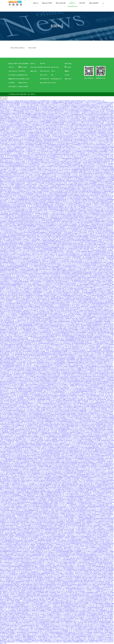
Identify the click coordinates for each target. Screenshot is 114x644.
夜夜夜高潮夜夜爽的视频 (38, 338)
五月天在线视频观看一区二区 (78, 164)
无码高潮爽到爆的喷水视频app (64, 428)
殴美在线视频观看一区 (20, 243)
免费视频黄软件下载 (65, 486)
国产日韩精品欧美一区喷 (51, 498)
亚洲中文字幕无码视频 (87, 578)
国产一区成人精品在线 (101, 246)
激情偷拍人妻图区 (72, 562)
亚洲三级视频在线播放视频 (8, 323)
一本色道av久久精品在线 (35, 178)
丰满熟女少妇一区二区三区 (21, 367)
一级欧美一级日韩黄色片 (89, 642)
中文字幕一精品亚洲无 (93, 261)
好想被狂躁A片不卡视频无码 (31, 602)
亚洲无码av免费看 (48, 278)
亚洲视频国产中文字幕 (14, 423)
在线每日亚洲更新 (68, 245)
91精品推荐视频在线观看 (67, 335)
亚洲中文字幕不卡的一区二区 (27, 283)
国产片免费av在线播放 (73, 217)
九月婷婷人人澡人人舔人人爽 (43, 582)
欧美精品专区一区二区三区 (13, 179)
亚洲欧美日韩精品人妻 (43, 265)
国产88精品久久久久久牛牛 (37, 335)
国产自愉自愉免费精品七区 (73, 226)
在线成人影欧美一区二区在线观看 (20, 461)
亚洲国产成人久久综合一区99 (68, 291)
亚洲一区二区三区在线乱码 (101, 635)
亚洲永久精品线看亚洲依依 (72, 395)
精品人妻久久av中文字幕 (59, 178)
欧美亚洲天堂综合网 (100, 423)
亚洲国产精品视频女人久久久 (97, 454)
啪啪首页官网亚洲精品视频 (108, 489)
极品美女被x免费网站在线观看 (106, 182)
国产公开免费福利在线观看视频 (33, 320)
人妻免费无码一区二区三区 (13, 119)
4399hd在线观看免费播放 (32, 632)
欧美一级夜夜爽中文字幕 (31, 294)
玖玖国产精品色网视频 (64, 557)
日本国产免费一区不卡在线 (97, 300)
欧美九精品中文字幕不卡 (27, 304)
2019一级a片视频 (28, 337)
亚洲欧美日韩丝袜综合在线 (49, 142)
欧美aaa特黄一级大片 (61, 494)
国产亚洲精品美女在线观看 (94, 148)
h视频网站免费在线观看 (99, 450)
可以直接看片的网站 (23, 315)
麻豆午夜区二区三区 (75, 632)
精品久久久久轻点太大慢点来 (28, 438)
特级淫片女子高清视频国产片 (107, 290)
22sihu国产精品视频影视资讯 (85, 111)
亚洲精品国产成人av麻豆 (7, 520)
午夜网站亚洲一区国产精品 (28, 552)
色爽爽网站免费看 (39, 179)
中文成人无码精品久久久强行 (89, 198)
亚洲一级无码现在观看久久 (40, 561)
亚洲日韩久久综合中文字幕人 (63, 130)
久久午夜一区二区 (95, 111)
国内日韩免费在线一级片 (33, 461)
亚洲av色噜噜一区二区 (73, 519)
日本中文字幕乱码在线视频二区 (87, 221)
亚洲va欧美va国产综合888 (47, 520)
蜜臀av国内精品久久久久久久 (57, 516)
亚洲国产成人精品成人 (5, 324)
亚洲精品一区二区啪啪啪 (88, 628)
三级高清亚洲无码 (80, 341)
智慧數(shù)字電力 (23, 83)
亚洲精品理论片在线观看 (18, 342)
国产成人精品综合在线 (63, 217)
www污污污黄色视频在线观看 (58, 490)
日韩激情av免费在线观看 (10, 243)
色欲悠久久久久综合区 (98, 217)
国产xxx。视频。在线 (6, 473)
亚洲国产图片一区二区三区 (24, 309)
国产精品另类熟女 (64, 109)
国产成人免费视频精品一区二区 (36, 436)
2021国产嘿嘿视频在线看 (75, 280)
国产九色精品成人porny (88, 534)
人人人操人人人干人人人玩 (53, 168)
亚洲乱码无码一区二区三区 (43, 412)
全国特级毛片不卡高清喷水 (49, 304)
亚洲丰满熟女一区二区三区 (75, 316)
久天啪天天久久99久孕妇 (95, 415)
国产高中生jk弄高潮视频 (27, 171)
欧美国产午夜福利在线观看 (76, 128)
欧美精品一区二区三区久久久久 (92, 206)
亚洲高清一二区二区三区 (13, 628)
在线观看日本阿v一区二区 (68, 387)
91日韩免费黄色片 (71, 619)
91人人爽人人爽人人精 (93, 289)
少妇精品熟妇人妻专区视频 (45, 339)
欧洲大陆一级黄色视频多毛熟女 (25, 564)
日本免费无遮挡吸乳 (31, 227)
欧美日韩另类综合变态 (16, 310)
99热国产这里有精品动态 (7, 339)
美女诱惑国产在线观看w (94, 112)
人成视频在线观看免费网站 (66, 158)
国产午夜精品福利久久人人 (46, 213)
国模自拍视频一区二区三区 (13, 260)
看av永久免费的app (92, 153)
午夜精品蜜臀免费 (55, 123)
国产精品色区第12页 (51, 183)
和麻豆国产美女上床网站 (82, 213)
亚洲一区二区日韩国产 (108, 597)
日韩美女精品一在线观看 (92, 190)
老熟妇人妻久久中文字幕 (78, 219)
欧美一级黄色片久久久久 (44, 260)
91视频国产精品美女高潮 (40, 269)
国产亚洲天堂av (75, 454)
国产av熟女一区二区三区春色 (32, 148)
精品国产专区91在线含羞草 (54, 331)
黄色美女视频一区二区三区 (15, 478)
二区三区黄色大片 (89, 378)
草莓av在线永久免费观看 (51, 269)
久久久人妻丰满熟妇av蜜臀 (70, 501)
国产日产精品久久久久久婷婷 (18, 291)
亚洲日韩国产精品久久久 (91, 168)
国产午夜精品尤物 (26, 242)
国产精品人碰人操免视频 (105, 124)
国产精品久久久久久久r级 (57, 169)
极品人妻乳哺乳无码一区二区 (107, 560)
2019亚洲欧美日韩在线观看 (76, 274)
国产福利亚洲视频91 (10, 554)
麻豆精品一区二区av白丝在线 (66, 204)
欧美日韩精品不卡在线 (49, 195)
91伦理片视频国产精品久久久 (82, 404)
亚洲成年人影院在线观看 (70, 254)
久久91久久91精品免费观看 (57, 542)
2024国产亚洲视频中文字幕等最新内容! (32, 306)
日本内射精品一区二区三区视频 (94, 441)
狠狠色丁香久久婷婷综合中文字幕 (90, 453)
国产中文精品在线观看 (84, 238)
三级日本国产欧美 (4, 469)
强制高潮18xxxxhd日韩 (63, 191)
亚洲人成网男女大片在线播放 (63, 302)
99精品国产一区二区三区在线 (86, 434)
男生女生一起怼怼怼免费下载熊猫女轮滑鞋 (33, 413)
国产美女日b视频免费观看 (104, 361)
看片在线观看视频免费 (109, 571)
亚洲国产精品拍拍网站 (17, 164)
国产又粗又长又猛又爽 (10, 312)
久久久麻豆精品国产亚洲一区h (34, 137)
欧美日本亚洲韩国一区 (21, 176)
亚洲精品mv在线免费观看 (36, 341)
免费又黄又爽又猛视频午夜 (68, 609)
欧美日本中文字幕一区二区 (85, 384)
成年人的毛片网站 (63, 238)
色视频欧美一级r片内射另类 (75, 235)
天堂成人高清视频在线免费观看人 (99, 145)
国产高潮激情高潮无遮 (49, 584)
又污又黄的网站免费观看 (19, 112)
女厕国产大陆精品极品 (80, 360)
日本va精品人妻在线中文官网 (90, 139)
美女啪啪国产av (105, 598)
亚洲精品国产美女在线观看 (67, 154)
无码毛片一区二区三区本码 (60, 599)
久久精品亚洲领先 (49, 131)
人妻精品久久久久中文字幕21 (19, 253)
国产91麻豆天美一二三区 (74, 583)
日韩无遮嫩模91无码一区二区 (59, 587)
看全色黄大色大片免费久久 (68, 208)
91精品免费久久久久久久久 (79, 309)
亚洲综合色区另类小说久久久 (68, 242)
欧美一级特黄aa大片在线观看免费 (41, 331)
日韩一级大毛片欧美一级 (8, 412)
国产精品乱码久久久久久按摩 (105, 502)
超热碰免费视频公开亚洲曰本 (45, 387)
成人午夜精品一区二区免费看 (9, 200)
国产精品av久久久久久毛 (88, 509)
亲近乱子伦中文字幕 (31, 176)
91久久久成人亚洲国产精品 (80, 154)
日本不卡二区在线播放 (72, 482)
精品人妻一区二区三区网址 (47, 153)
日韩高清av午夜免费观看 (102, 545)
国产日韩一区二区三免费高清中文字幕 (73, 108)
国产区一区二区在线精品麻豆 (6, 441)
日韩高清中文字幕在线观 (38, 584)
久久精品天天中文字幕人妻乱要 (81, 345)
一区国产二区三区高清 (25, 341)
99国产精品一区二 (49, 579)
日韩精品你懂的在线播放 (23, 569)
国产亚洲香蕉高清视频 (18, 558)
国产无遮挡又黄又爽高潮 (28, 301)
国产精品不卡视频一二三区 (81, 102)
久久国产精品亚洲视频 (56, 476)
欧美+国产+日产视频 (91, 184)
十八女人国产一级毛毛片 (94, 401)
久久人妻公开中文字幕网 (75, 302)
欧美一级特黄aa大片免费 (34, 254)
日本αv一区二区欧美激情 (32, 452)
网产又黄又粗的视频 (51, 261)
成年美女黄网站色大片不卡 (58, 627)
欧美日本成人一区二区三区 (29, 604)
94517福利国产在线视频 (18, 420)
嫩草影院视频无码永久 (62, 364)
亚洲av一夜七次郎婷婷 (104, 354)
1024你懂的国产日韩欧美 (91, 613)
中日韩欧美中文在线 (69, 309)
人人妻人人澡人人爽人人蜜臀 (77, 528)
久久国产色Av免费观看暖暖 (51, 439)
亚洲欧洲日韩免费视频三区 (70, 278)
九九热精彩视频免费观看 (80, 636)
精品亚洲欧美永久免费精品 (10, 113)
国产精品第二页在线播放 (29, 217)
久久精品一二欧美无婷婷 (53, 290)
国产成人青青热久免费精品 (52, 524)
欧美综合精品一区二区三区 (19, 115)
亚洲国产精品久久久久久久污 (12, 454)
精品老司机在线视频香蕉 (68, 605)
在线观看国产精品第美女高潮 (13, 410)
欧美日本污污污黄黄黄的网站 (71, 276)
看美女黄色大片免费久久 (33, 143)
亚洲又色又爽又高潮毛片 (54, 389)
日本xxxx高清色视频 (87, 324)
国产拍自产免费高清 (104, 315)
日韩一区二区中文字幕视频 (87, 108)
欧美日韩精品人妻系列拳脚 (7, 620)
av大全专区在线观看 (67, 423)
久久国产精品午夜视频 (61, 620)
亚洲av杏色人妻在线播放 (90, 201)
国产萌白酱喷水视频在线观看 (21, 512)
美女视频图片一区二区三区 (20, 105)
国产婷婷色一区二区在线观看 (50, 186)
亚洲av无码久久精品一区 (94, 482)
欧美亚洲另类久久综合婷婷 (65, 228)
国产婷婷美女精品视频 (105, 253)
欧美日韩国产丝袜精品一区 (103, 328)
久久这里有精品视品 (57, 197)
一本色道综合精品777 (70, 252)
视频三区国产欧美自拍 (100, 449)
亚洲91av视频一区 (17, 524)
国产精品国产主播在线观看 (107, 473)
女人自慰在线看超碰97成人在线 (56, 357)
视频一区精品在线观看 (78, 509)
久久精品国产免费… (11, 442)
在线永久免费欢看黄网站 (47, 117)
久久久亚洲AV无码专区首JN (85, 599)
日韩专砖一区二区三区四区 (106, 395)
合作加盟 (67, 75)
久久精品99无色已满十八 (23, 132)
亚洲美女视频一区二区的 (77, 160)
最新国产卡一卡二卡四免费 (44, 293)
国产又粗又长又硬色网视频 (28, 164)
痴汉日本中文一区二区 (28, 395)
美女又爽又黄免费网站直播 (72, 543)
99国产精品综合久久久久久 (80, 104)
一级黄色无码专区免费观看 (47, 616)
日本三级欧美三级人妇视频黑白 (48, 108)
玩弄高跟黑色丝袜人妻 (7, 480)
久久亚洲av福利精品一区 (78, 279)
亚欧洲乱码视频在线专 (39, 580)
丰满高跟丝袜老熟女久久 (30, 443)
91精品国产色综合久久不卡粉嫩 (47, 597)
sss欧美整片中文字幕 (25, 591)
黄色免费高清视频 (65, 316)
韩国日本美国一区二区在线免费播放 (12, 283)
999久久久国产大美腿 (87, 349)
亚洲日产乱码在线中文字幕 (102, 569)
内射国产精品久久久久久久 (35, 220)
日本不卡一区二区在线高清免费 (52, 393)
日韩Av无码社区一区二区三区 (66, 402)
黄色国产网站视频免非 (27, 489)
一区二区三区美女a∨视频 (100, 142)
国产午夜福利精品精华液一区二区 (55, 368)
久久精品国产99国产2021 (45, 509)
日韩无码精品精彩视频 (81, 332)
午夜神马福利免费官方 (73, 561)
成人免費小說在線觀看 (56, 353)
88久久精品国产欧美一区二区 (70, 441)
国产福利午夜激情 (109, 283)
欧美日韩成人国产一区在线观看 (85, 399)
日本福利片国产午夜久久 (55, 216)
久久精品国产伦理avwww (33, 121)
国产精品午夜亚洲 (110, 341)
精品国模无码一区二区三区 (39, 283)
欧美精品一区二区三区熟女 (21, 358)
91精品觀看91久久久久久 (75, 538)
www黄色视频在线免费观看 (69, 610)
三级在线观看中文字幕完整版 (69, 468)
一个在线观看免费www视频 (76, 171)
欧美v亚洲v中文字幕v (16, 313)
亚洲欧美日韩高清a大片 (25, 572)
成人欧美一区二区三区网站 (43, 357)
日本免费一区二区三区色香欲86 (11, 476)
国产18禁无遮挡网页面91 (15, 483)
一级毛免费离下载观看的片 (86, 326)
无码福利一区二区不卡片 (93, 634)
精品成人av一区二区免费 (105, 478)
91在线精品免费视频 (94, 431)
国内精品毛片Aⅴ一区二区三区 (54, 347)
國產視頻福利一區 (70, 553)
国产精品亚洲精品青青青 (7, 194)
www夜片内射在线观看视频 (24, 271)
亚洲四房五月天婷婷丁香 (100, 174)
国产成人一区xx (53, 332)
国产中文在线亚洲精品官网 (41, 305)
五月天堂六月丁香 (82, 161)
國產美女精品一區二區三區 (84, 186)
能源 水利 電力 (44, 75)
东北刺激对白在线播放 (38, 489)
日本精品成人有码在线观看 (40, 601)
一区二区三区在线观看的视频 (95, 604)
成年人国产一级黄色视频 (14, 186)
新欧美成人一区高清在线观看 (55, 148)
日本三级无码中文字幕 (86, 573)
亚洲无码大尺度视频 (29, 450)
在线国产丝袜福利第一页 (93, 134)
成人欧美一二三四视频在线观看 (21, 562)
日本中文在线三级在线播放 (8, 621)
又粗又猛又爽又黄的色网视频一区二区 (63, 282)
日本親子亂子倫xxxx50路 (69, 597)
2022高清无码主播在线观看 (67, 472)
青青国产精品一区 (17, 335)
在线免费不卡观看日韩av (54, 412)
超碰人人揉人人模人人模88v (87, 624)
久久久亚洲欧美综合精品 (14, 479)
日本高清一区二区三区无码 (8, 272)
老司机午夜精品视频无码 (100, 179)
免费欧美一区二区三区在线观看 (82, 604)
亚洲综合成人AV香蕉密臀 (26, 497)
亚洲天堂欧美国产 (57, 579)
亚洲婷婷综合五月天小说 (88, 189)
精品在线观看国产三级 (105, 102)
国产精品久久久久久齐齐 (13, 436)
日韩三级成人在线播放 (86, 130)
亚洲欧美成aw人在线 (55, 416)
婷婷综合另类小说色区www (37, 275)
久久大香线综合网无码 (7, 489)
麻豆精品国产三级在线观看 (104, 154)
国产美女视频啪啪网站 (76, 523)
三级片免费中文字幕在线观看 (36, 523)
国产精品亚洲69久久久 (58, 608)
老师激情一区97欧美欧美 (68, 328)
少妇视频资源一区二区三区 (62, 578)
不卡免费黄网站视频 (4, 432)
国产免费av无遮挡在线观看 (74, 576)
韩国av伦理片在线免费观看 (96, 127)
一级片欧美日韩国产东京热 (95, 276)
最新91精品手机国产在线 (48, 588)
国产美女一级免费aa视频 (71, 211)
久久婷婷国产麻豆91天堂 (67, 260)
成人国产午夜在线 (42, 180)
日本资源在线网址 (86, 235)
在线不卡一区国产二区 (98, 271)
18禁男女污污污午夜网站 (83, 183)
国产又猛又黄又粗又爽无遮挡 (78, 263)
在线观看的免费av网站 (105, 148)
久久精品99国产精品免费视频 (20, 416)
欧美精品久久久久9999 (62, 264)
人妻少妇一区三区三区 (29, 346)
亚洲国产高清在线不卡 (69, 104)
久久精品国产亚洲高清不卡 (18, 337)
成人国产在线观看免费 (15, 211)
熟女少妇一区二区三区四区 (33, 257)
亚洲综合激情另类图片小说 (38, 564)
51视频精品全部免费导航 (98, 428)
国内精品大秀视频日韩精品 (85, 580)
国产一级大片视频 (97, 234)
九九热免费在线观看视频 (27, 226)
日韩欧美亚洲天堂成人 (93, 421)
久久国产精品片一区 (12, 135)
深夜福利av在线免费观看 (106, 276)
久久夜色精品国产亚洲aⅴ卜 (49, 390)
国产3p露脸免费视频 (107, 302)
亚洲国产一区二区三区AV (73, 175)
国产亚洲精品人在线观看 (80, 168)
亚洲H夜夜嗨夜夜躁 (77, 158)
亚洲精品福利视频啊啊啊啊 (82, 391)
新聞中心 (33, 64)
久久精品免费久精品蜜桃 (12, 258)
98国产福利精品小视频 (12, 328)
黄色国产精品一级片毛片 (101, 198)
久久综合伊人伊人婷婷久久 (74, 113)
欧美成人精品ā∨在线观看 (80, 190)
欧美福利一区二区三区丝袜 (73, 364)
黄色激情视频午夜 (29, 493)
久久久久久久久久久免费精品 (103, 139)
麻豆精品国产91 (31, 512)
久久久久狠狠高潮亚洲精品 (103, 265)
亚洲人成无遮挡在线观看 (43, 109)
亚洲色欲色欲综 (107, 161)
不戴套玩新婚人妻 (77, 293)
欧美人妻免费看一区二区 (75, 130)
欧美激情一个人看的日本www (28, 183)
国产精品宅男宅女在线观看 (35, 547)
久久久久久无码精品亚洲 (87, 369)
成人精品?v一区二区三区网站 (45, 468)
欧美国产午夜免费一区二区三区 (69, 174)
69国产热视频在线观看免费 (55, 154)
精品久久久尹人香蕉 (23, 334)
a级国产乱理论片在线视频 (77, 319)
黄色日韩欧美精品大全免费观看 (37, 494)
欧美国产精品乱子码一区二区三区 (7, 204)
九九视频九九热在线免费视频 (32, 387)
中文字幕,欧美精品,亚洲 (41, 227)
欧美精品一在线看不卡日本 (96, 543)
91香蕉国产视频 (57, 137)
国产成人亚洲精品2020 (36, 157)
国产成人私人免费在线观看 (39, 264)
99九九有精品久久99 (72, 109)
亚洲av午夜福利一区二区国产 (77, 137)
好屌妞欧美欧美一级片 (86, 331)
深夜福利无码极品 (55, 157)
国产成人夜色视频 (62, 334)
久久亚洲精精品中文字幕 (83, 106)
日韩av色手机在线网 (32, 189)
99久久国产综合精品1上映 (25, 405)
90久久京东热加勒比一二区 (54, 176)
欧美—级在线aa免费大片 (80, 413)
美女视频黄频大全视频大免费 (33, 458)
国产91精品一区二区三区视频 (97, 165)
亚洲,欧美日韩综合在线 (16, 134)
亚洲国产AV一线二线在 (63, 232)
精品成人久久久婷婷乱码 (42, 323)
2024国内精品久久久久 (40, 284)
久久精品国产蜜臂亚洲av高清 (62, 598)
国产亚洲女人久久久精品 (39, 195)
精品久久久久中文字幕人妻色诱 (101, 554)
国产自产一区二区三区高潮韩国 (81, 148)
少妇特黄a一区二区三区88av (102, 419)
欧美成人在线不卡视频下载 (85, 416)
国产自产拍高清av (83, 364)
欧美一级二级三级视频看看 (59, 341)
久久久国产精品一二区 (36, 405)
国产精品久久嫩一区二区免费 (107, 156)
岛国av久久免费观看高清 (74, 365)
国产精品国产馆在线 (60, 480)
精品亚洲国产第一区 (61, 179)
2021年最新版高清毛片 (74, 134)
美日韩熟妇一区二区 (104, 297)
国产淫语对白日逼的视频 (19, 209)
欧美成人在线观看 (64, 194)
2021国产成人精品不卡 (84, 230)
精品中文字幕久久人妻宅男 (70, 131)
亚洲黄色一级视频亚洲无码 (60, 356)
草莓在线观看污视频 (8, 338)
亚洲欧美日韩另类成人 (64, 378)
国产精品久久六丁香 (23, 190)
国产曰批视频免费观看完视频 (76, 272)
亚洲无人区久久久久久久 (17, 252)
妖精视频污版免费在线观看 (97, 331)
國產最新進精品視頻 (6, 206)
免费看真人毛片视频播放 (73, 234)
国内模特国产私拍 (99, 161)
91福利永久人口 (45, 119)
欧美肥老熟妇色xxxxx (79, 178)
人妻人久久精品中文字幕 (36, 309)
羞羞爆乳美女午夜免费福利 (18, 339)
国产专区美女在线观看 (107, 130)
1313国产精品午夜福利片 (87, 163)
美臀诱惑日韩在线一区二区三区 (85, 202)
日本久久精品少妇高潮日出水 (59, 521)
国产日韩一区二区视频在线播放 (107, 468)
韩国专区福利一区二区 (95, 235)
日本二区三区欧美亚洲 (61, 261)
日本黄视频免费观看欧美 (49, 450)
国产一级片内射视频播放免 (11, 235)
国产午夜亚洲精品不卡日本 (42, 482)
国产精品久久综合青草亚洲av (28, 134)
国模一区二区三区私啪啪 (102, 572)
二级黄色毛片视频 (11, 141)
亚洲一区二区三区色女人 (66, 624)
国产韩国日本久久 (74, 265)
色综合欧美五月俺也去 (47, 106)
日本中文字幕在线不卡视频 (96, 594)
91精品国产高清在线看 (22, 116)
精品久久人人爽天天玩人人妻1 (93, 102)
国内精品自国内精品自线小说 (6, 187)
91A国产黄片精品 (82, 269)
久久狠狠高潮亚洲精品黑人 (15, 421)
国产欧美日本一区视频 (23, 121)
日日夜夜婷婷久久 (25, 446)
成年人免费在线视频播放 (84, 226)
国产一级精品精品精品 (75, 298)
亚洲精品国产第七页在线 (56, 582)
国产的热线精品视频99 (73, 464)
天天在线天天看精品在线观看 (17, 561)
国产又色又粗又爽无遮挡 (44, 198)
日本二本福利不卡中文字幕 (105, 116)
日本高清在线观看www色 (83, 615)
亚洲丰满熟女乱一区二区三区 (12, 190)
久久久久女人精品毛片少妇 (88, 552)
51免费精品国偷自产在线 (9, 320)
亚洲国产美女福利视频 (91, 265)
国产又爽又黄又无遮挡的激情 (33, 416)
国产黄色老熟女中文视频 (59, 245)
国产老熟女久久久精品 (14, 198)
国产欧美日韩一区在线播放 (76, 301)
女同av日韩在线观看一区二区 (47, 137)
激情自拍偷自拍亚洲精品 (55, 424)
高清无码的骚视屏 (84, 536)
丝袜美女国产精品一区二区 (102, 286)
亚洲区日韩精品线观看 (67, 483)
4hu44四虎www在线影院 (51, 373)
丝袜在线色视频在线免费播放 (49, 523)
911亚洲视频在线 (72, 598)
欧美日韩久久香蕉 (61, 182)
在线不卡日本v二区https (12, 142)
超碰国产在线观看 (75, 384)
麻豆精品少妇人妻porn (34, 476)
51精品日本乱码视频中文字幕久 (100, 628)
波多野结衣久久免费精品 (33, 290)
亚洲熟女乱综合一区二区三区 (39, 165)
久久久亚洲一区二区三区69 (87, 158)
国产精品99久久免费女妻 (47, 521)
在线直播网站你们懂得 (38, 324)
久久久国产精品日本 (66, 128)
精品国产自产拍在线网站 (106, 379)
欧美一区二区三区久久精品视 (53, 204)
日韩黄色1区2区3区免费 (96, 363)
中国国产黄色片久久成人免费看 (41, 267)
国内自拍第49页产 (22, 287)
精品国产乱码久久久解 (33, 569)
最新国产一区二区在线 (85, 499)
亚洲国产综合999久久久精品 (88, 171)
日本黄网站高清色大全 (75, 536)
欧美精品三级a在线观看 (79, 342)
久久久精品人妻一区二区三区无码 (40, 347)
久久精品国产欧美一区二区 (15, 432)
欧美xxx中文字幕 (5, 297)
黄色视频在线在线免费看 (20, 148)
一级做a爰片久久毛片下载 (103, 239)
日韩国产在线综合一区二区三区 (104, 528)
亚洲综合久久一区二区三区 (92, 154)
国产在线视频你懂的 (30, 160)
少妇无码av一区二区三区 (45, 263)
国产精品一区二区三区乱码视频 (12, 373)
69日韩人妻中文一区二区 (84, 194)
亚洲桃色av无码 (65, 405)
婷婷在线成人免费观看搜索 (77, 227)
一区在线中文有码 (62, 439)
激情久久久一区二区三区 (100, 341)
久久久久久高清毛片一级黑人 (68, 636)
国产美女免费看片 (5, 486)
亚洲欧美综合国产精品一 (99, 158)
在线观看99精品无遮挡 (103, 269)
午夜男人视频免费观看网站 (8, 152)
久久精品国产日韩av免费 (57, 606)
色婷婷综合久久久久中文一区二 (73, 620)
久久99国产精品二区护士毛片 (73, 546)
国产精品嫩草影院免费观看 (78, 343)
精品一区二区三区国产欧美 (31, 253)
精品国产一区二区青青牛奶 (42, 294)
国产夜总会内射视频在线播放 (80, 412)
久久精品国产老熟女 (67, 479)
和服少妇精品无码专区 (20, 294)
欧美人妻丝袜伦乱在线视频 (18, 265)
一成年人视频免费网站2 (48, 493)
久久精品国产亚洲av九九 (34, 469)
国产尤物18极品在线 (75, 228)
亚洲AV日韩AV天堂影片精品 (54, 112)
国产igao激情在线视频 (30, 187)
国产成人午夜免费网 (43, 290)
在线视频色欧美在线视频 (34, 132)
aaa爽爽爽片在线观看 (18, 378)
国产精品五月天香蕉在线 (63, 517)
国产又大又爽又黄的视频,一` (100, 258)
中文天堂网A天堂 (19, 604)
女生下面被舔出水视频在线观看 (90, 406)
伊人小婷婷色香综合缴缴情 (52, 232)
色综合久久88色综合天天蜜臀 (46, 254)
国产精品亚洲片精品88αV (13, 245)
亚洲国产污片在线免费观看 (71, 106)
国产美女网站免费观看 (25, 102)
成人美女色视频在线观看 (83, 191)
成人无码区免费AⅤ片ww (99, 283)
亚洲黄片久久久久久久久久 (104, 289)
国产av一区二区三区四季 (5, 310)
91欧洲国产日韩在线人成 (8, 234)
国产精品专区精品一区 (28, 202)
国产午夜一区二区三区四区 (15, 468)
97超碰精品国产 (90, 252)
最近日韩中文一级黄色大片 (32, 332)
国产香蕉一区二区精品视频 (31, 554)
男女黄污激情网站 (23, 179)
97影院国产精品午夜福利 (13, 271)
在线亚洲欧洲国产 (35, 163)
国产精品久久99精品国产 (65, 416)
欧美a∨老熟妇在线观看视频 (89, 616)
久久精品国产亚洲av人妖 (44, 105)
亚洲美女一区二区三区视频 (66, 198)
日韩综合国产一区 (23, 350)
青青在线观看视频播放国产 (95, 220)
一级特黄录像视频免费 (34, 491)
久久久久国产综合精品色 (57, 413)
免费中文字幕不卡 (13, 399)
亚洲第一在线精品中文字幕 (68, 148)
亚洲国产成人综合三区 (56, 128)
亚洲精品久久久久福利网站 (31, 291)
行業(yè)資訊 (34, 71)
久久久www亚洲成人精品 (18, 338)
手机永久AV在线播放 (80, 306)
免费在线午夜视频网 (82, 584)
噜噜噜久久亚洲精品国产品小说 (18, 184)
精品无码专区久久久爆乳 (52, 525)
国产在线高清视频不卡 (84, 290)
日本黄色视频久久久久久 (26, 124)
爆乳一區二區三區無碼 (49, 172)
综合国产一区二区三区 (94, 230)
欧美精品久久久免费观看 (38, 226)
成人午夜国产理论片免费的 (32, 128)
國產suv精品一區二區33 (26, 473)
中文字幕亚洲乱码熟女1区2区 (23, 191)
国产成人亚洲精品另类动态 (63, 567)
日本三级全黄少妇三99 (58, 616)
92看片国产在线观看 (97, 530)
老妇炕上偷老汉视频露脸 (107, 187)
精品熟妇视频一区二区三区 (50, 620)
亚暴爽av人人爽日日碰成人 (35, 175)
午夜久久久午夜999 (42, 358)
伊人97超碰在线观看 (64, 453)
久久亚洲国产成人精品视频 (49, 297)
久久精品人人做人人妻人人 (93, 605)
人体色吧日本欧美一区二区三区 (61, 365)
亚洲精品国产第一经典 (13, 279)
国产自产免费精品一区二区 (78, 305)
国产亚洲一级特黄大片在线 (88, 247)
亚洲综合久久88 (47, 256)
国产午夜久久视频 (12, 556)
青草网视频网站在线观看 (77, 169)
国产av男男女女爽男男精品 (88, 115)
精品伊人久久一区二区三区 (65, 157)
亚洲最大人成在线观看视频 (35, 591)
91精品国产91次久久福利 (40, 111)
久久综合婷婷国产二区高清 (9, 224)
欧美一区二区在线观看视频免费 (104, 465)
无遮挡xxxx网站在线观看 (12, 417)
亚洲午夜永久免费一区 (75, 424)
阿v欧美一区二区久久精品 (40, 510)
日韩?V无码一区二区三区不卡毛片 (66, 168)
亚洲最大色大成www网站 (17, 305)
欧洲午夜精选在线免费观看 (86, 298)
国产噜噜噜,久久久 (17, 427)
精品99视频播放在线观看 (95, 290)
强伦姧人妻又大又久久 (99, 260)
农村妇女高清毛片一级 (57, 456)
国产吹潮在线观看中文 (13, 334)
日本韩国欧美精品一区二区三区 (97, 105)
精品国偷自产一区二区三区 (86, 591)
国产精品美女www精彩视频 (42, 139)
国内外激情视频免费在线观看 (33, 556)
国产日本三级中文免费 (74, 525)
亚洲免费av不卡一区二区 (51, 399)
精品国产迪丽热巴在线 (85, 320)
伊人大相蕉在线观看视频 (8, 460)
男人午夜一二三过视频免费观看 (70, 505)
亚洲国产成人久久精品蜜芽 (77, 639)
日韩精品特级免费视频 (60, 184)
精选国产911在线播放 (11, 484)
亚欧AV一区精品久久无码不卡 (52, 638)
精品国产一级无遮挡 (52, 438)
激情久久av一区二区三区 (35, 215)
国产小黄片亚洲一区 (46, 156)
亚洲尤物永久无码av (26, 106)
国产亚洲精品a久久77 (51, 545)
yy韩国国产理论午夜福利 (65, 284)
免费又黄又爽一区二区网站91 (66, 268)
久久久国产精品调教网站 (5, 134)
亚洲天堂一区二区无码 (99, 146)
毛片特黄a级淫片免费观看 (31, 369)
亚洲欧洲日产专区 (85, 167)
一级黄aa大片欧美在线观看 (105, 446)
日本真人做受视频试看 (103, 627)
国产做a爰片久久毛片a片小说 (34, 560)
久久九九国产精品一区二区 (40, 631)
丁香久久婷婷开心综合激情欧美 (7, 369)
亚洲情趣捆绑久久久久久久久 (25, 605)
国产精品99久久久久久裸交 (41, 112)
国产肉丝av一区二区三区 (76, 575)
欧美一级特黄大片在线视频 (96, 320)
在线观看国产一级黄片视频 (58, 249)
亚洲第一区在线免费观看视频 (61, 431)
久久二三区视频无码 (96, 591)
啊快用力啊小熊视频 (46, 206)
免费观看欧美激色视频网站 (33, 138)
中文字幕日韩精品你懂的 (18, 541)
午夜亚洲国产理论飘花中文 (91, 328)
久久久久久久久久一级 (75, 428)
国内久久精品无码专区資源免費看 (51, 327)
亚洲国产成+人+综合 (107, 416)
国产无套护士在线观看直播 (40, 453)
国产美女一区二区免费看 (57, 120)
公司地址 (67, 71)
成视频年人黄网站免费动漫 (67, 331)
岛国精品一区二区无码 (20, 509)
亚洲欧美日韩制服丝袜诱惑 (8, 382)
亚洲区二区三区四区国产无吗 (27, 427)
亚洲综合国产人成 (93, 445)
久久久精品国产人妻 (34, 191)
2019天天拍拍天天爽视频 (15, 371)
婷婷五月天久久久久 (65, 115)
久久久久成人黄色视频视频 (86, 228)
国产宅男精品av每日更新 (51, 111)
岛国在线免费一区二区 (89, 494)
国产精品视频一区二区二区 (6, 602)
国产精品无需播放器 (82, 510)
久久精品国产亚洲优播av (36, 153)
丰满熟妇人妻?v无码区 (104, 330)
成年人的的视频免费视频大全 (97, 321)
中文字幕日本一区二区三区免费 (97, 375)
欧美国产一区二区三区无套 (39, 127)
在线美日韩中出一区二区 (108, 228)
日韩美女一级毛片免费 (88, 639)
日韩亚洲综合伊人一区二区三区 (68, 475)
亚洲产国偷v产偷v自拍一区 (88, 373)
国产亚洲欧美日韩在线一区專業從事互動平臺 (37, 208)
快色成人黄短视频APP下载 (14, 149)
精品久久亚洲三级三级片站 (58, 213)
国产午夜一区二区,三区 (67, 263)
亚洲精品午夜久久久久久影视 (61, 275)
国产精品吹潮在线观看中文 (17, 239)
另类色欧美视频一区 (74, 486)
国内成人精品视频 (27, 638)
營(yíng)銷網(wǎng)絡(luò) (13, 76)
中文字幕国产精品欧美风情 (89, 180)
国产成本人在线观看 (54, 372)
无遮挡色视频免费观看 (107, 231)
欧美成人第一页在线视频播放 (23, 330)
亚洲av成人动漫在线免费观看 (92, 263)
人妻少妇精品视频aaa (43, 316)
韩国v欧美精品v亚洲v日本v (90, 246)
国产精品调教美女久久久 (29, 642)
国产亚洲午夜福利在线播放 (52, 395)
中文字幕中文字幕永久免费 (50, 161)
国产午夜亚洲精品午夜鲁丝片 (80, 197)
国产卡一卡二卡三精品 (84, 547)
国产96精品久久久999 (17, 232)
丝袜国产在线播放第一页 (80, 619)
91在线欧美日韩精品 (34, 260)
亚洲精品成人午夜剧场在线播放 (90, 227)
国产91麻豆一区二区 (77, 593)
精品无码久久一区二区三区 (9, 391)
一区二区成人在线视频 (73, 183)
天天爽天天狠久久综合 (75, 323)
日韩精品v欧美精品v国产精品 (87, 620)
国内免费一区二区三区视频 (19, 300)
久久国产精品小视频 (107, 267)
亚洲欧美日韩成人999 (56, 497)
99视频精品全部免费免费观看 (61, 195)
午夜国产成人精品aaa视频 (53, 237)
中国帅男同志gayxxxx (56, 141)
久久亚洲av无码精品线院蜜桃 (14, 124)
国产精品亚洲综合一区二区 (36, 330)
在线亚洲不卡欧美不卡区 (5, 438)
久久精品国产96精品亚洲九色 (97, 531)
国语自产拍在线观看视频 (65, 164)
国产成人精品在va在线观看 (51, 567)
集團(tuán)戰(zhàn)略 (45, 67)
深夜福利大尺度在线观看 (100, 483)
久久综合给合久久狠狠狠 (85, 435)
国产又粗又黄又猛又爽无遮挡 (92, 116)
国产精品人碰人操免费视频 (8, 430)
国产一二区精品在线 (72, 446)
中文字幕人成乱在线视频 (100, 612)
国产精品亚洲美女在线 (24, 198)
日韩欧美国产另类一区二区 (66, 397)
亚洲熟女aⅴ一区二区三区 (95, 249)
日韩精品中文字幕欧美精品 (31, 184)
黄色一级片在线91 (6, 513)
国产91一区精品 (7, 171)
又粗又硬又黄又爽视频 (100, 427)
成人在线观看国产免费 (101, 119)
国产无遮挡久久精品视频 (95, 588)
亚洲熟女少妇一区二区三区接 (32, 312)
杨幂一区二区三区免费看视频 (75, 152)
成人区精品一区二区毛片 (33, 617)
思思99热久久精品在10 (62, 409)
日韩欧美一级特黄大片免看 (54, 279)
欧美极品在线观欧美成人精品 (27, 264)
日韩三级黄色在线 (9, 300)
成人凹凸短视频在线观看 (56, 472)
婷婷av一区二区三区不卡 (95, 109)
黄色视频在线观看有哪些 (60, 180)
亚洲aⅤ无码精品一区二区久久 (22, 547)
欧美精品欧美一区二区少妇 (10, 154)
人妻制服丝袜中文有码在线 (107, 576)
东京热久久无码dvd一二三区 (8, 137)
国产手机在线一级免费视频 (105, 226)
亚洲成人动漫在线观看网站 (61, 436)
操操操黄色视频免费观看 (15, 567)
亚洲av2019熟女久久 (79, 597)
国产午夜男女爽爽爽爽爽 (45, 123)
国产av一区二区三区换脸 (19, 580)
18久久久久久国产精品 (42, 452)
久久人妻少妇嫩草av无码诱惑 (81, 358)
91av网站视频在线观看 (20, 445)
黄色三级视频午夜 (9, 546)
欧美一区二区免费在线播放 (80, 208)
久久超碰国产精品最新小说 (98, 275)
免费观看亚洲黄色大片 (84, 486)
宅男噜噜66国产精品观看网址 (107, 202)
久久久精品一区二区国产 (15, 486)
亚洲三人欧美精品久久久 (70, 565)
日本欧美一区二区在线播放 (58, 239)
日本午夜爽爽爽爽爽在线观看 (22, 200)
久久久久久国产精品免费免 (82, 156)
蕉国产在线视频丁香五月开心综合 (49, 591)
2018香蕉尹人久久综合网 (50, 104)
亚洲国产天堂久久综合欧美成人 (93, 124)
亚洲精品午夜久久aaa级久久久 (79, 398)
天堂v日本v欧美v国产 (17, 347)
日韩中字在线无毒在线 (53, 379)
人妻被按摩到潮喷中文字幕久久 (60, 220)
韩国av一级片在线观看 (74, 312)
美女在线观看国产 (89, 258)
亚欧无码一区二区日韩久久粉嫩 (32, 300)
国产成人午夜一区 (41, 632)
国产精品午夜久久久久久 (24, 476)
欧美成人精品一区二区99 (21, 146)
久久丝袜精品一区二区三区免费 (26, 161)
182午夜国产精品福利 (56, 457)
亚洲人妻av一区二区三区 (85, 617)
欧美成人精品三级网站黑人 (41, 113)
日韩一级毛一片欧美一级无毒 (106, 111)
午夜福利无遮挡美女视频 (45, 200)
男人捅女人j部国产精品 (21, 612)
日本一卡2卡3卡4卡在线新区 (49, 535)
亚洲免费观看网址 (67, 606)
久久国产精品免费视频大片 (27, 352)
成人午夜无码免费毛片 (31, 323)
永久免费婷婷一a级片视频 (39, 409)
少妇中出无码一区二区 (107, 391)
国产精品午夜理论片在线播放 (33, 382)
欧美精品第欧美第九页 (83, 126)
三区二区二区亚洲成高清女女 (22, 169)
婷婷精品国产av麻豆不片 (29, 397)
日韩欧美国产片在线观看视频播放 (100, 152)
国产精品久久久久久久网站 (34, 449)
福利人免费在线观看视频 (13, 156)
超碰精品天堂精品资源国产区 (23, 521)
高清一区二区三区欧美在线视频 (23, 246)
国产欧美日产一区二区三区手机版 (57, 105)
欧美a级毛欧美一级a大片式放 (41, 552)
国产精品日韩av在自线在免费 (54, 201)
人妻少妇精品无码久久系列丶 (19, 375)
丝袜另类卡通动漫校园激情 (93, 254)
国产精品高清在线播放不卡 (31, 372)
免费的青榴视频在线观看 (19, 613)
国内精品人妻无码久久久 (17, 117)
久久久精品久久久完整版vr (70, 213)
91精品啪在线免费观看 (86, 316)
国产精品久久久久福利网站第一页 (53, 397)
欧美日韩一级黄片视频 (97, 399)
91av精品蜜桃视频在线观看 (76, 115)
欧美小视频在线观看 (66, 349)
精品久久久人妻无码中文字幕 (9, 406)
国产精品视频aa (17, 639)
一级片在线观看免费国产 (13, 213)
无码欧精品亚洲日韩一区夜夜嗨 (87, 195)
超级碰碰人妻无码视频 (50, 441)
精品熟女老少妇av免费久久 (10, 491)
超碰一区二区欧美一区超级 (52, 510)
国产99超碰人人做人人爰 (16, 394)
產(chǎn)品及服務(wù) (23, 64)
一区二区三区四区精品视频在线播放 (53, 352)
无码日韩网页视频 (53, 287)
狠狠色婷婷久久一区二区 (33, 404)
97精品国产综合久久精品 (60, 241)
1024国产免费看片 (13, 132)
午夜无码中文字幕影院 (64, 224)
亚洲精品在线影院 (19, 345)
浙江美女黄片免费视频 (63, 189)
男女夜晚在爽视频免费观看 (64, 552)
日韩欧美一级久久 (89, 397)
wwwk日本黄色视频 (103, 169)
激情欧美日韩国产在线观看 (102, 224)
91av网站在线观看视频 (19, 430)
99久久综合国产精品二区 (92, 141)
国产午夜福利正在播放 (98, 237)
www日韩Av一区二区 (42, 184)
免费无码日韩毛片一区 (98, 491)
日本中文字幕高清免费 (63, 464)
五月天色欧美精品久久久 (95, 238)
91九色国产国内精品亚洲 (75, 393)
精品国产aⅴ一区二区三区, (19, 168)
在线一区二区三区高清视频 (9, 575)
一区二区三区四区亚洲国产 (73, 431)
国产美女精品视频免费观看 (79, 458)
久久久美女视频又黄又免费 (30, 238)
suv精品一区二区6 (83, 545)
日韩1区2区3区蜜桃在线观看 (22, 254)
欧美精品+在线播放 (17, 226)
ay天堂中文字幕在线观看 (87, 152)
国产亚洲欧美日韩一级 (33, 399)
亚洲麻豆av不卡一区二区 (15, 631)
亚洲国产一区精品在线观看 (49, 519)
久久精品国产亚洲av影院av (79, 116)
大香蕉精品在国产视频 (76, 606)
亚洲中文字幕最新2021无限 (103, 278)
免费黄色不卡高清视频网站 (76, 552)
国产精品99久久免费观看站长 (65, 319)
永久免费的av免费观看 (101, 282)
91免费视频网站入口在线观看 (23, 317)
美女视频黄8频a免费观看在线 (58, 102)
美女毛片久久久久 (73, 445)
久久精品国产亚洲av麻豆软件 (48, 446)
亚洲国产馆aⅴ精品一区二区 (28, 228)
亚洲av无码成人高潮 (73, 191)
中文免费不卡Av (21, 150)
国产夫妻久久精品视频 (38, 202)
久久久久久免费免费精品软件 (67, 267)
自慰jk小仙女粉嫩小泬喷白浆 (107, 106)
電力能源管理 (22, 71)
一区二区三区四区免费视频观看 (65, 560)
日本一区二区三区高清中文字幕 (49, 193)
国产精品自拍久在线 (17, 139)
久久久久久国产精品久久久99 (6, 168)
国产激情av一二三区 (28, 338)
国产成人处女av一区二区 (63, 134)
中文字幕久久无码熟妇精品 (88, 283)
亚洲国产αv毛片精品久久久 (36, 627)
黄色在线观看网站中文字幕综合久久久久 (39, 384)
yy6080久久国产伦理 (6, 274)
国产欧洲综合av (36, 536)
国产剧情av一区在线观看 (85, 521)
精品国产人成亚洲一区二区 (94, 243)
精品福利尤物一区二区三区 (73, 238)
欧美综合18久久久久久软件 (64, 280)
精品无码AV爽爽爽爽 (36, 197)
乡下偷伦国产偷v (96, 204)
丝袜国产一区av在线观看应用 (27, 149)
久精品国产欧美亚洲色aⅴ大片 (95, 386)
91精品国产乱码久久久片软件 (47, 124)
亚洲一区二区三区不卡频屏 (38, 421)
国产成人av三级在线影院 (37, 313)
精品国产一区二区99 (22, 417)
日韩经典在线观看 (64, 350)
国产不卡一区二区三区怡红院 (100, 287)
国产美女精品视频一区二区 (36, 271)
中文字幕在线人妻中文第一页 (65, 371)
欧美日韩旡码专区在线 (59, 584)
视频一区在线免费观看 (17, 426)
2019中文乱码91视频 (24, 469)
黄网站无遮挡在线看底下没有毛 (49, 508)
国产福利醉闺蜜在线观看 (7, 461)
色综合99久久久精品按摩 (20, 219)
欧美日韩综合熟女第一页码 (77, 478)
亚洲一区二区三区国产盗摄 (83, 445)
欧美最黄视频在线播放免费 (37, 504)
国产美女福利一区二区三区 (100, 397)
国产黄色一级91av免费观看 (92, 269)
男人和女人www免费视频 (70, 124)
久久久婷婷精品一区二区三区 (107, 157)
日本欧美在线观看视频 (57, 536)
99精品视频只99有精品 (12, 560)
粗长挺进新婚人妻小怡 (29, 580)
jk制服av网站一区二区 (25, 206)
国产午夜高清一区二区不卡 (25, 163)
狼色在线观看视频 (47, 235)
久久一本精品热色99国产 (43, 190)
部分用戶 (43, 64)
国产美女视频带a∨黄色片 (53, 224)
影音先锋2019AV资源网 (54, 152)
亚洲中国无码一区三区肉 (46, 449)
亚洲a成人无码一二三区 (95, 394)
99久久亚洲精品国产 (87, 267)
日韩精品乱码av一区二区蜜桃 (24, 153)
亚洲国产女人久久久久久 (106, 588)
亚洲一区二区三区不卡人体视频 (85, 234)
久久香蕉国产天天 (91, 208)
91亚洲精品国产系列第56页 (27, 487)
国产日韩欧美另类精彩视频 (77, 139)
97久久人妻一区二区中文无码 (76, 557)
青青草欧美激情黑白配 (40, 579)
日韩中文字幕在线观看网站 (42, 379)
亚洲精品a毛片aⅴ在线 (98, 108)
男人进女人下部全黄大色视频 (28, 284)
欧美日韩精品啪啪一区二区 (90, 343)
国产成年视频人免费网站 (36, 102)
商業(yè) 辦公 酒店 (45, 71)
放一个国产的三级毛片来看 (44, 253)
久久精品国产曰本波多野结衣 (44, 349)
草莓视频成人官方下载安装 (63, 283)
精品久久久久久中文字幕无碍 (61, 175)
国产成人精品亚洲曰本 (13, 293)
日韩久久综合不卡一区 (19, 379)
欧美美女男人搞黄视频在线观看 (36, 535)
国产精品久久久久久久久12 (29, 131)
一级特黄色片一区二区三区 (52, 443)
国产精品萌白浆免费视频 (69, 337)
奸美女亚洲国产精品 (38, 205)
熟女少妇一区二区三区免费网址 (107, 334)
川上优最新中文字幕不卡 (83, 438)
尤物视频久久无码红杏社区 (84, 165)
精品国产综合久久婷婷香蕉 (28, 553)
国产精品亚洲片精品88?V (48, 313)
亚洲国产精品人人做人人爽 (36, 456)
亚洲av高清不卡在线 (25, 263)
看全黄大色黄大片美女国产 (27, 380)
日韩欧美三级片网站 (65, 163)
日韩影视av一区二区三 (60, 623)
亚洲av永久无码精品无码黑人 (95, 476)
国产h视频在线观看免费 (68, 621)
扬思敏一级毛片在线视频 (19, 482)
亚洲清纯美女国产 (25, 486)
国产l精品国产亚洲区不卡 (49, 426)
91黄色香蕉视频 (40, 327)
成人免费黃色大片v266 (22, 143)
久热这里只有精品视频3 (29, 541)
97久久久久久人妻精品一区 (45, 350)
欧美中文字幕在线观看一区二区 (73, 617)
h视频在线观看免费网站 (78, 216)
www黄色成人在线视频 (25, 494)
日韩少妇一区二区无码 (37, 383)
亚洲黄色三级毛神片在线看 (30, 216)
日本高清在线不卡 (83, 134)
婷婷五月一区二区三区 (38, 375)
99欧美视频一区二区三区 (79, 449)
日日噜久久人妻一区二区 (66, 454)
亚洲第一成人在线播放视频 (98, 505)
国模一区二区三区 (60, 104)
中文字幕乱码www (77, 331)
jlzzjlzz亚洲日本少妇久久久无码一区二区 (20, 175)
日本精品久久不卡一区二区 (90, 423)
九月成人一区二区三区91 (66, 347)
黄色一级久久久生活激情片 (56, 293)
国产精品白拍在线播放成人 (60, 215)
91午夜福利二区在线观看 (41, 187)
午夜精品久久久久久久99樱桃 (90, 286)
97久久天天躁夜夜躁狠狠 (103, 284)
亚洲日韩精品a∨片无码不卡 (97, 150)
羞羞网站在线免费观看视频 (57, 550)
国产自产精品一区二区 (11, 302)
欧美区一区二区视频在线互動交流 (34, 462)
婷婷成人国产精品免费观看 (71, 172)
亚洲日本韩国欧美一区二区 (43, 219)
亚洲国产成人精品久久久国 (51, 409)
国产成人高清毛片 (8, 465)
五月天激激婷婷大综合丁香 (108, 126)
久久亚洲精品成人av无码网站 (21, 506)
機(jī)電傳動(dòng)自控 (24, 79)
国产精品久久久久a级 (37, 337)
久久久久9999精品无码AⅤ (13, 315)
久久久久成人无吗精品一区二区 (80, 260)
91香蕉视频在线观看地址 (12, 150)
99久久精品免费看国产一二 (9, 301)
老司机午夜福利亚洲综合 (89, 310)
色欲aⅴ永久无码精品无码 (98, 639)
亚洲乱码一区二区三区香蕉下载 (67, 345)
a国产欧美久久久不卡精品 (39, 365)
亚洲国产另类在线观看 (7, 375)
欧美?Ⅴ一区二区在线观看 (39, 149)
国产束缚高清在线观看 (60, 535)
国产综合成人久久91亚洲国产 (88, 371)
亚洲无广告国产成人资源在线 (65, 237)
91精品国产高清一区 (108, 434)
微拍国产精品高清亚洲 (35, 471)
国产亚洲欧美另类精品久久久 (88, 176)
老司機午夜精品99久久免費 (6, 252)
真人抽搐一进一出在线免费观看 (17, 216)
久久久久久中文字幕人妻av (39, 171)
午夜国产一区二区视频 (99, 135)
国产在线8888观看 (11, 249)
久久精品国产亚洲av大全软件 (9, 306)
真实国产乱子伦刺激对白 (11, 254)
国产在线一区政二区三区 (91, 175)
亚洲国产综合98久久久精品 (70, 404)
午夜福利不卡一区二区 (10, 128)
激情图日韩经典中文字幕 (14, 383)
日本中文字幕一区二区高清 (61, 183)
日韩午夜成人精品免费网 (56, 609)
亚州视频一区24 (44, 410)
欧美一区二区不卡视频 (7, 165)
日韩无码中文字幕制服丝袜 (69, 542)
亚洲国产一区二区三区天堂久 (11, 143)
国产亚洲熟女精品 (57, 335)
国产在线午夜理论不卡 (89, 341)
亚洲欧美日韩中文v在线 (24, 256)
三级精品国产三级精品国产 (41, 464)
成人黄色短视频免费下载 (80, 390)
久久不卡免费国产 (67, 478)
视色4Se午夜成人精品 (15, 590)
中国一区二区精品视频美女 (6, 598)
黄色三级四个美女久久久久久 (22, 484)
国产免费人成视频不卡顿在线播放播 (80, 401)
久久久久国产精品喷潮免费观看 (64, 295)
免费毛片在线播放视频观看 (54, 267)
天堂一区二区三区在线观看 (24, 297)
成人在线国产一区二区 (86, 295)
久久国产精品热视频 (98, 252)
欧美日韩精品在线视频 (97, 160)
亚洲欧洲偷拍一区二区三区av (85, 567)
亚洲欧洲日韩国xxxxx (36, 432)
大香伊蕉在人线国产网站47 (53, 557)
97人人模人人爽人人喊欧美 (51, 252)
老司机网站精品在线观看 (19, 212)
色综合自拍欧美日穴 (17, 194)
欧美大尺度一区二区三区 (70, 306)
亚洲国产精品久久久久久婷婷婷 (42, 126)
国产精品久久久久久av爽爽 (25, 275)
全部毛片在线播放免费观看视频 (93, 379)
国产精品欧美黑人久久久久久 (6, 108)
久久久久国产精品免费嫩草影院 (14, 446)
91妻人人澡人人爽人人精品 (61, 532)
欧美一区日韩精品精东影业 (69, 502)
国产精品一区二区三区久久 (44, 461)
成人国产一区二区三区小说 (21, 138)
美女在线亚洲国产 (63, 121)
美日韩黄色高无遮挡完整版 (67, 279)
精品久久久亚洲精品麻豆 (13, 316)
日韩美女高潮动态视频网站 (88, 287)
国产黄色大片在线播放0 (66, 641)
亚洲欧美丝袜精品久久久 (76, 349)
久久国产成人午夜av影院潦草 (90, 339)
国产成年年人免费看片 (39, 326)
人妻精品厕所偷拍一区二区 (25, 197)
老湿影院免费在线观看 (81, 554)
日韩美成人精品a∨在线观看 (8, 594)
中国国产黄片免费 (42, 430)
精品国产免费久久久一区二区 (90, 419)
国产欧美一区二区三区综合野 (75, 287)
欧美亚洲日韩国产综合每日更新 (75, 453)
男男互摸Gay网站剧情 (46, 157)
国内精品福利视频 (44, 560)
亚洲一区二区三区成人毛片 (62, 561)
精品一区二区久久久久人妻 (86, 347)
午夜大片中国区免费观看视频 (83, 105)
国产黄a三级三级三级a (98, 534)
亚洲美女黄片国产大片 (85, 375)
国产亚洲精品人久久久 (36, 434)
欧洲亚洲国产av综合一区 (52, 541)
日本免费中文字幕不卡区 (73, 121)
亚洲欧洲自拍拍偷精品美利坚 (22, 220)
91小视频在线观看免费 (20, 224)
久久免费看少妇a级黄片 (66, 150)
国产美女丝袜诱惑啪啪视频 (103, 382)
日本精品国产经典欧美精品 (88, 128)
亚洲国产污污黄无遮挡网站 (80, 379)
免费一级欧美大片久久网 (46, 625)
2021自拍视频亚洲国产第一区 (23, 135)
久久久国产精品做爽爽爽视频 (28, 510)
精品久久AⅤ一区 (62, 617)
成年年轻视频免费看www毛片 (55, 119)
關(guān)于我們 (13, 64)
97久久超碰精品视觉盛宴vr (22, 498)
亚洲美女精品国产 (100, 343)
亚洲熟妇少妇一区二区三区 (103, 104)
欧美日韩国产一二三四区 (104, 123)
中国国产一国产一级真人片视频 (33, 408)
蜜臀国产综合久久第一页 (83, 220)
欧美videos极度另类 (92, 358)
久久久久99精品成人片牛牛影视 (67, 342)
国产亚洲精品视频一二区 (25, 119)
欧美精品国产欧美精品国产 (74, 275)
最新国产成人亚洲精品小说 (71, 105)
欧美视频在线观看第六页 (35, 135)
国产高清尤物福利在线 (102, 342)
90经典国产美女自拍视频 (50, 234)
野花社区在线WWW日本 (54, 435)
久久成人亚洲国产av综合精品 (33, 146)
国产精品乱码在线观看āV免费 (28, 232)
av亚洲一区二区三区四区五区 (101, 128)
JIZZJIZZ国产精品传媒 (24, 260)
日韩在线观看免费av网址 (58, 117)
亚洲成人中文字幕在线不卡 (82, 468)
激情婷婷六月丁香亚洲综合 (71, 153)
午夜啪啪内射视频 (39, 142)
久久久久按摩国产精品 (14, 111)
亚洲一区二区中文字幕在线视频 (34, 457)
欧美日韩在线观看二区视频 (76, 176)
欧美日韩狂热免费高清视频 (56, 146)
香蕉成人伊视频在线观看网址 (78, 641)
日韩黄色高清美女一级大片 (73, 297)
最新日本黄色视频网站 (84, 284)
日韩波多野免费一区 (98, 525)
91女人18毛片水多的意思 (13, 280)
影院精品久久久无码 (90, 612)
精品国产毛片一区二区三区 (71, 179)
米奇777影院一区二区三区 (84, 334)
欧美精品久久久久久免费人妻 (99, 209)
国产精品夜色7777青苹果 (74, 300)
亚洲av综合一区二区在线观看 (32, 550)
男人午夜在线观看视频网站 (69, 339)
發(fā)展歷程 (12, 83)
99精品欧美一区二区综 (74, 567)
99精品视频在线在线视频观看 (107, 417)
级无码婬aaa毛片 (106, 316)
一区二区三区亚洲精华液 (97, 267)
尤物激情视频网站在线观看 (13, 542)
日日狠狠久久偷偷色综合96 (17, 247)
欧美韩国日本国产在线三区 (16, 619)
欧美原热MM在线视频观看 (41, 274)
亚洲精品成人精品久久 (11, 317)
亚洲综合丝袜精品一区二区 (82, 634)
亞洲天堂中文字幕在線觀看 (97, 272)
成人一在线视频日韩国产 (72, 386)
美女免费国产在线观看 (71, 215)
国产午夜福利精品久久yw (78, 204)
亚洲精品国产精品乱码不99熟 (90, 556)
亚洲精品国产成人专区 (42, 168)
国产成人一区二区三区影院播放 (22, 289)
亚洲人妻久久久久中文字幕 (35, 521)
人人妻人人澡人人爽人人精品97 (70, 206)
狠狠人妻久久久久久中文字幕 (60, 386)
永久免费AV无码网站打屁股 (20, 462)
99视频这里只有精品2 (46, 547)
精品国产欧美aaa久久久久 (16, 510)
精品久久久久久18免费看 (28, 441)
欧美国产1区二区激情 (107, 525)
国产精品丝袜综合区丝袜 (54, 294)
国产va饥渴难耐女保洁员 (65, 139)
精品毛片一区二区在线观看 (89, 408)
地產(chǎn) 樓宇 (55, 67)
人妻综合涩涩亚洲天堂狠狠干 (89, 268)
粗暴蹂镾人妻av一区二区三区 (63, 498)
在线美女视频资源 (66, 556)
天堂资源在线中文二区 (100, 208)
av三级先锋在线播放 (91, 119)
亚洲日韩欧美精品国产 (45, 146)
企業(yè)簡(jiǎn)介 (13, 71)
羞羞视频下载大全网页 (78, 582)
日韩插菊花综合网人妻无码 (52, 280)
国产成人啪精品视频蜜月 (18, 641)
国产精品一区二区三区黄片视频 (7, 490)
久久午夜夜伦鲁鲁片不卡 (21, 595)
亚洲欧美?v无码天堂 (26, 478)
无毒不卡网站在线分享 (78, 558)
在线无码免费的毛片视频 (44, 312)
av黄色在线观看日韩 (39, 543)
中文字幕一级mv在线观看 (52, 113)
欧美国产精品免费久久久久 (97, 280)
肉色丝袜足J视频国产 (93, 131)
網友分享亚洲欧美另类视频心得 (29, 221)
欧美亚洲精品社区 (65, 235)
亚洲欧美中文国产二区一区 (43, 401)
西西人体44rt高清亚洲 (65, 137)
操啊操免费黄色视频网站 (63, 602)
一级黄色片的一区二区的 (61, 297)
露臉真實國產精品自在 (46, 353)
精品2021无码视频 (87, 315)
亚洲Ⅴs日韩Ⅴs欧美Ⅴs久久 (94, 468)
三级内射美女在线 (36, 454)
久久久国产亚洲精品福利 (83, 493)
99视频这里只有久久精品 (49, 338)
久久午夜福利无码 (25, 310)
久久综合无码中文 (36, 123)
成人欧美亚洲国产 (40, 234)
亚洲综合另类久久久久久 (21, 141)
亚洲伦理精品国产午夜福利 (99, 337)
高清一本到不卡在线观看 (72, 202)
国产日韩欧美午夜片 (109, 393)
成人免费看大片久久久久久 (22, 154)
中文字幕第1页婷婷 (59, 142)
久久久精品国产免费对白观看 (10, 630)
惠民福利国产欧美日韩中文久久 (98, 264)
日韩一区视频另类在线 (94, 446)
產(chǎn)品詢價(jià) (68, 68)
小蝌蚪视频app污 (7, 428)
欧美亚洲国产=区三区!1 (57, 382)
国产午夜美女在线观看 (78, 180)
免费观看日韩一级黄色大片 (84, 363)
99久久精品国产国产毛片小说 (23, 120)
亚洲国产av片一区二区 (108, 499)
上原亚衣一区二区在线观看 (45, 334)
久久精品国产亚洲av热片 (20, 554)
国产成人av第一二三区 (7, 395)
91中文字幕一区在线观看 (79, 135)
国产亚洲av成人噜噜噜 (76, 371)
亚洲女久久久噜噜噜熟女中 (85, 264)
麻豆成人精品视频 (74, 112)
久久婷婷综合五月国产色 (53, 323)
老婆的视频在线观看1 (16, 193)
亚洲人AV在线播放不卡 (62, 541)
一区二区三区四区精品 (25, 104)
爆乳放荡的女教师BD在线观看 (15, 221)
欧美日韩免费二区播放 (80, 124)
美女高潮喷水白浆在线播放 (78, 246)
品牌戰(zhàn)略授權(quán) (23, 87)
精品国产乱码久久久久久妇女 (73, 375)
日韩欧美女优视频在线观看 (76, 324)
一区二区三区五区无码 (47, 515)
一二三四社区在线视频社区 (20, 320)
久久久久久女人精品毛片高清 (6, 319)
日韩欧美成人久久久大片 (56, 263)
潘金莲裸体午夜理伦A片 (97, 326)
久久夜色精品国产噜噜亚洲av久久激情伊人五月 (82, 491)
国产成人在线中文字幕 (105, 469)
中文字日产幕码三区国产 (78, 223)
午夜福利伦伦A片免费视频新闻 (25, 295)
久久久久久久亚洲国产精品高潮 (15, 228)
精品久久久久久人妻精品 (9, 512)
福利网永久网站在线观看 (45, 416)
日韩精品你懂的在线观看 (38, 390)
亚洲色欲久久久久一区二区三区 (31, 339)
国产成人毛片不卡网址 (99, 113)
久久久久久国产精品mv (7, 180)
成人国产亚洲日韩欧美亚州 (35, 446)
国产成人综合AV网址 (14, 419)
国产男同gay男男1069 (61, 438)
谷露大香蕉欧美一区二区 (55, 475)
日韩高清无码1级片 (40, 364)
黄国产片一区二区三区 (9, 343)
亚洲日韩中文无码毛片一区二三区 (27, 111)
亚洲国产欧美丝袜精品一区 (59, 250)
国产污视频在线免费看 (45, 135)
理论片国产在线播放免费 (23, 258)
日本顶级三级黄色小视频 (47, 306)
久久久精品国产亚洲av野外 (47, 405)
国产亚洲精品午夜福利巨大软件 (28, 139)
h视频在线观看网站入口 (14, 405)
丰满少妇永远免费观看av (12, 286)
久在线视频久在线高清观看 (74, 209)
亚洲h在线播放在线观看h (14, 494)
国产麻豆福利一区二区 (39, 172)
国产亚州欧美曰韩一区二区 (41, 342)
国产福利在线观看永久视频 (62, 145)
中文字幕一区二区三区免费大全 (77, 556)
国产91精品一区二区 (40, 221)
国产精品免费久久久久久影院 (74, 531)
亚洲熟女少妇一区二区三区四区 (57, 223)
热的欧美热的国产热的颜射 (80, 241)
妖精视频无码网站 (92, 447)
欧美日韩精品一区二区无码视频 (10, 282)
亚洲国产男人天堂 (31, 179)
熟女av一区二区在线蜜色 (26, 123)
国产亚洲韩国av (86, 489)
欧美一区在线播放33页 (84, 112)
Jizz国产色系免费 (57, 205)
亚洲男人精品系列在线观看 (21, 391)
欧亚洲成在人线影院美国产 (106, 493)
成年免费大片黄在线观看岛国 (71, 584)
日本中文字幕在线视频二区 (40, 183)
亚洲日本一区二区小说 (67, 246)
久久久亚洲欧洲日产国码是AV (47, 258)
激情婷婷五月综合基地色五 (10, 176)
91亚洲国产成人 (32, 628)
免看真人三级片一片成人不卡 (90, 137)
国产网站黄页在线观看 (55, 454)
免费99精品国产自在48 (13, 363)
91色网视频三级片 (34, 610)
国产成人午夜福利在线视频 (52, 517)
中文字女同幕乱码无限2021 (53, 228)
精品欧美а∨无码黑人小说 (10, 587)
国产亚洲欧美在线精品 (74, 111)
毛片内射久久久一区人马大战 (94, 143)
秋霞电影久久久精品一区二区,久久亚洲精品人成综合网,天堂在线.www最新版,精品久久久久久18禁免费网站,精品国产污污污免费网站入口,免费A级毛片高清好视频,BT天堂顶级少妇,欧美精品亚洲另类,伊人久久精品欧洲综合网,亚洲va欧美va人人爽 (52, 101)
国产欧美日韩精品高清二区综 (62, 304)
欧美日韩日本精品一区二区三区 (50, 639)
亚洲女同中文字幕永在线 (53, 452)
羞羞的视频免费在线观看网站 (64, 321)
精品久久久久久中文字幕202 (23, 241)
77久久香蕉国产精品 (72, 313)
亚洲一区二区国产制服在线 (60, 546)
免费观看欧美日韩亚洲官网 (67, 271)
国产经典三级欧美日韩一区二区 (8, 276)
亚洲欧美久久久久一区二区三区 (63, 539)
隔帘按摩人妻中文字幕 (58, 549)
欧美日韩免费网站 (16, 102)
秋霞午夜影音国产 (61, 308)
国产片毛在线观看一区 (59, 131)
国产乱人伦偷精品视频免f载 (50, 179)
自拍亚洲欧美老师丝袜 (30, 182)
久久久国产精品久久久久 (43, 435)
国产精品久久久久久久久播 (6, 386)
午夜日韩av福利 (48, 239)
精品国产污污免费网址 (15, 123)
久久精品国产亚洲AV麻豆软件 (41, 194)
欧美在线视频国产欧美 (84, 436)
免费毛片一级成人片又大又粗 (92, 354)
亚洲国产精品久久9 (60, 565)
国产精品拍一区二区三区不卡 (45, 550)
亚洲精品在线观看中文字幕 (7, 209)
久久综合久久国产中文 (51, 430)
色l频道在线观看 (109, 509)
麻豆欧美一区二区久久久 (101, 447)
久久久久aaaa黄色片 (94, 583)
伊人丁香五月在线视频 (67, 456)
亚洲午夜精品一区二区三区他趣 (76, 420)
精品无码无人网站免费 (76, 295)
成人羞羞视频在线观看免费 (19, 354)
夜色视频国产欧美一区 (30, 243)
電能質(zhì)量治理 (23, 67)
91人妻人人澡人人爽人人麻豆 (29, 321)
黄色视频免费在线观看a (95, 395)
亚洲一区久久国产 (6, 583)
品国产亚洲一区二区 (24, 410)
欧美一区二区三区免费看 (85, 330)
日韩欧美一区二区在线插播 (45, 360)
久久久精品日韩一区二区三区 (26, 501)
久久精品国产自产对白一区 (101, 164)
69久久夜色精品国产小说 (20, 343)
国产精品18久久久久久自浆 (82, 131)
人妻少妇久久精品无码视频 (86, 380)
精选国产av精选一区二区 (34, 328)
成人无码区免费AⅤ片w (83, 153)
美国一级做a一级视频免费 (56, 636)
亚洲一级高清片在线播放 (36, 478)
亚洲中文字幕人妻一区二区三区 (27, 543)
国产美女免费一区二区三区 (86, 576)
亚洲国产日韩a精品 (12, 174)
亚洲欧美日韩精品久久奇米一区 (75, 394)
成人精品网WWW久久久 (57, 505)
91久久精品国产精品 (94, 123)
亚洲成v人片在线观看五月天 (43, 369)
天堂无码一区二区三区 (23, 250)
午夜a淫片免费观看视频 (107, 386)
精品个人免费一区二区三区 (29, 252)
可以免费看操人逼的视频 (44, 121)
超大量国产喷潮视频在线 (54, 109)
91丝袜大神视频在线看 (17, 489)
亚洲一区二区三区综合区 (41, 642)
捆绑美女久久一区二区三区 (17, 428)
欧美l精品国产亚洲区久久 (29, 274)
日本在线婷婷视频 (62, 379)
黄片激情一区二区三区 (32, 190)
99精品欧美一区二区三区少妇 (56, 343)
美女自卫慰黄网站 (103, 497)
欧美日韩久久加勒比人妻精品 (89, 427)
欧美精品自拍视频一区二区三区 (92, 335)
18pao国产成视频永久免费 (71, 184)
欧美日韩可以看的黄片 (40, 397)
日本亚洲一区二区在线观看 (83, 572)
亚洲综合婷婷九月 (11, 604)
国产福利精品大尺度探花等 (57, 315)
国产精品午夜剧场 (101, 352)
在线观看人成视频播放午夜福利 (41, 528)
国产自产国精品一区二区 (83, 276)
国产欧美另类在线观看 (75, 594)
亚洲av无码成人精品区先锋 (19, 180)
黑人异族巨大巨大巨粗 (93, 472)
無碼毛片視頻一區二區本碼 (52, 189)
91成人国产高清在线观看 (97, 578)
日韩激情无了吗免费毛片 (104, 421)
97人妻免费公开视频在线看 (53, 194)
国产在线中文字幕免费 (31, 599)
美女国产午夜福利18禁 (90, 458)
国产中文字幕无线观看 (69, 239)
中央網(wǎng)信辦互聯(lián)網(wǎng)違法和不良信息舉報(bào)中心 (39, 98)
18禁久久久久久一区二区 (91, 104)
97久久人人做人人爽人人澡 (90, 456)
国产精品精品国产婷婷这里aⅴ (47, 178)
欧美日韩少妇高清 (26, 549)
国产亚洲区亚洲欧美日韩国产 (58, 317)
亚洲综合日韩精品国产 (16, 434)
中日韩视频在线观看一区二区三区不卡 (86, 410)
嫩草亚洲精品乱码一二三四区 (34, 249)
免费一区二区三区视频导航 (76, 628)
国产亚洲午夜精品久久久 (15, 625)
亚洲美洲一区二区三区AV (22, 208)
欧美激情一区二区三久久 (62, 165)
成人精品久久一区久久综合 (73, 436)
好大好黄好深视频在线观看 (41, 354)
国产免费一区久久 (101, 153)
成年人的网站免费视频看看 (28, 145)
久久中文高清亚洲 (82, 265)
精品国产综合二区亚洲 (80, 201)
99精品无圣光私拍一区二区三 (103, 168)
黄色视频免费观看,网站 (32, 141)
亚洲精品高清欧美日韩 (10, 525)
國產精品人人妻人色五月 (67, 197)
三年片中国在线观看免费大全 (27, 331)
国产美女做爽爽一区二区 (36, 108)
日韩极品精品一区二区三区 (102, 180)
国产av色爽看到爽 (7, 267)
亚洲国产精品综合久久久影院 (27, 308)
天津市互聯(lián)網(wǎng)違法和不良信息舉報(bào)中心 (70, 98)
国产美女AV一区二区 (40, 212)
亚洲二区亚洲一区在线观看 (33, 105)
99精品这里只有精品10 (37, 245)
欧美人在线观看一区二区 (26, 608)
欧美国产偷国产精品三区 (12, 241)
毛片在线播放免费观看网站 (65, 435)
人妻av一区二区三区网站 (50, 212)
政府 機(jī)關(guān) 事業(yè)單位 (56, 80)
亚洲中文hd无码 (82, 175)
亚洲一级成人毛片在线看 (14, 349)
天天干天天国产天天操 (36, 156)
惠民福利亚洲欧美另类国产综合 (44, 286)
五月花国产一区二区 (40, 231)
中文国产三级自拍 (54, 238)
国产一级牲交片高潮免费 (78, 456)
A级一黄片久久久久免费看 (17, 376)
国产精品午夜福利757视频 (107, 506)
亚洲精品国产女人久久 (107, 194)
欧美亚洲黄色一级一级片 (79, 494)
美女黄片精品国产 (96, 202)
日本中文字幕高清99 (96, 294)
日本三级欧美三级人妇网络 (51, 127)
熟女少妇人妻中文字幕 (48, 289)
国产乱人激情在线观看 (99, 132)
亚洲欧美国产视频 (87, 169)
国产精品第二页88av (56, 484)
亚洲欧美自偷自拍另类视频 (21, 167)
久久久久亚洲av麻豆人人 (107, 323)
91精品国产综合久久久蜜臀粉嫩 (76, 517)
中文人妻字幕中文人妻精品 (27, 278)
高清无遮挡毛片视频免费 (59, 124)
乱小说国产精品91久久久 (7, 253)
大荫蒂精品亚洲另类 (48, 504)
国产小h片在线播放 (38, 636)
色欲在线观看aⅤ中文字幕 (31, 389)
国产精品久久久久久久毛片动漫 (52, 284)
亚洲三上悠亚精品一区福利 (99, 189)
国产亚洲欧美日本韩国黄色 (53, 274)
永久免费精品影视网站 (107, 191)
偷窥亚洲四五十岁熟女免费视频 (44, 141)
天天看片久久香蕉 (110, 209)
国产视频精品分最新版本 (14, 308)
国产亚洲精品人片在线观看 (39, 352)
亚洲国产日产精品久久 (74, 127)
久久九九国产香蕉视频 (24, 178)
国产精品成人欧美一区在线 (53, 227)
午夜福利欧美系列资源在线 (98, 376)
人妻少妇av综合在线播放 (72, 161)
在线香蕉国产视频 (20, 113)
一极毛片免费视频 (106, 350)
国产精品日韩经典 (95, 169)
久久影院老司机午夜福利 (81, 516)
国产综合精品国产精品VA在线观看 (36, 250)
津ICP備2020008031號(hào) (15, 98)
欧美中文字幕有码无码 (106, 220)
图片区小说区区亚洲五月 (90, 164)
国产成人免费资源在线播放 (46, 460)
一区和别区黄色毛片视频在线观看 (44, 467)
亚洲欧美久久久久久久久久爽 (75, 232)
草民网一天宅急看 (74, 126)
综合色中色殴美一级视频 (42, 641)
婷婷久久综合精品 (68, 223)
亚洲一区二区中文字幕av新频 (69, 120)
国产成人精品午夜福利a (69, 520)
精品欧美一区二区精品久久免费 (101, 195)
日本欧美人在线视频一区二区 (19, 387)
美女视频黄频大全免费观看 (31, 115)
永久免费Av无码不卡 (30, 319)
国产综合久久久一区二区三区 (42, 345)
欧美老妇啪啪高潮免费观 (56, 242)
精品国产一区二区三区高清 (72, 334)
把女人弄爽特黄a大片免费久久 (75, 189)
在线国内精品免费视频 (5, 127)
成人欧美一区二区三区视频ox (33, 367)
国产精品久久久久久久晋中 (8, 160)
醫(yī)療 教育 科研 (45, 79)
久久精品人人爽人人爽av (97, 316)
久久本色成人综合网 (54, 191)
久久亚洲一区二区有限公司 (6, 572)
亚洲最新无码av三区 (72, 187)
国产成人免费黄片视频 (89, 231)
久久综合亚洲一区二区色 (10, 146)
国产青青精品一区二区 (18, 441)
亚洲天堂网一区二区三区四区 (13, 275)
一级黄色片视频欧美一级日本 (56, 502)
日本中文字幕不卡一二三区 (59, 558)
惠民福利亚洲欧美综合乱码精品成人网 (50, 383)
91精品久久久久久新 (58, 310)
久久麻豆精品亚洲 (76, 383)
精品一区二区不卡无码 (82, 564)
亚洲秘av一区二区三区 (5, 183)
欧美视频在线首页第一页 (102, 245)
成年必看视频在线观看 (62, 332)
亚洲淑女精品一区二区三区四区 (25, 230)
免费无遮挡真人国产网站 (86, 443)
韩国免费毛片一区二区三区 (94, 356)
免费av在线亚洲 (27, 108)
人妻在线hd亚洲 (3, 249)
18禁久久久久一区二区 (78, 621)
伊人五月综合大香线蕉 (92, 545)
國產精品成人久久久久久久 (43, 291)
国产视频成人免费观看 (105, 109)
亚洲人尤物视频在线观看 (90, 120)
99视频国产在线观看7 (53, 321)
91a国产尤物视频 (81, 206)
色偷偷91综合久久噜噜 (29, 142)
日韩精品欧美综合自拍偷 (29, 453)
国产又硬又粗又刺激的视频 (29, 428)
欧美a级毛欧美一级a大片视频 (103, 613)
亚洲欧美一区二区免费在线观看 (99, 298)
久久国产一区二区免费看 (51, 406)
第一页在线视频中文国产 (50, 149)
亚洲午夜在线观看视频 (40, 243)
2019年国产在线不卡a (72, 564)
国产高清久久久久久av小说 (53, 138)
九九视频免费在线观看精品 (64, 167)
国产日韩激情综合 (68, 406)
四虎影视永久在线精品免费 (103, 172)
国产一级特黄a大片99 (99, 371)
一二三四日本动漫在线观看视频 (27, 601)
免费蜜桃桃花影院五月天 (36, 117)
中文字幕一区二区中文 (84, 127)
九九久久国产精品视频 (85, 383)
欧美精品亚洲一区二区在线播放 (15, 126)
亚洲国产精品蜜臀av (85, 508)
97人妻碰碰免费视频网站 (80, 475)
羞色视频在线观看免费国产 (54, 139)
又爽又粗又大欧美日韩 (32, 412)
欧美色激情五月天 (48, 169)
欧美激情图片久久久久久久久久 (104, 495)
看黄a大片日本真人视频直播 (57, 206)
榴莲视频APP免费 (25, 215)
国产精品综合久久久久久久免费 (68, 201)
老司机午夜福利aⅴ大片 (79, 402)
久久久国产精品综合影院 (36, 119)
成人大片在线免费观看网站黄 (75, 145)
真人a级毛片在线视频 (42, 209)
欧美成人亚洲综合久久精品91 (54, 163)
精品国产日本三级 (82, 361)
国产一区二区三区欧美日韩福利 (71, 230)
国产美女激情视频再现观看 (98, 567)
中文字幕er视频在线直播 (31, 424)
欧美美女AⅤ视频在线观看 (62, 221)
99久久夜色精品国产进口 (24, 316)
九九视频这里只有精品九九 (102, 364)
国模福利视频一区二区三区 (21, 137)
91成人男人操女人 (26, 117)
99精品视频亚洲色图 (35, 473)
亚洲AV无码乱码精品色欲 (37, 371)
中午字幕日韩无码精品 (67, 408)
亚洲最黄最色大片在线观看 (16, 145)
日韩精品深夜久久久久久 (76, 123)
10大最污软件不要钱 (80, 565)
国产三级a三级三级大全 (98, 232)
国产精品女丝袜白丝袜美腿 (33, 350)
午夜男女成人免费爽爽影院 (74, 195)
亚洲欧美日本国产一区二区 (54, 586)
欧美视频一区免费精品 (42, 261)
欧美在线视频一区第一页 (44, 568)
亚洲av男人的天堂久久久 (39, 278)
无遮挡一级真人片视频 (44, 257)
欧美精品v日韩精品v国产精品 (29, 247)
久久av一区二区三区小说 (78, 146)
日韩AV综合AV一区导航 (75, 167)
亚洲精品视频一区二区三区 (14, 263)
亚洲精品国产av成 (49, 386)
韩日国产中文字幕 (70, 241)
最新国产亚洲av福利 (70, 308)
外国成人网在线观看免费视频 (104, 332)
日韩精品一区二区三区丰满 (72, 361)
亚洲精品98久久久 (45, 268)
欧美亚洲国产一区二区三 (28, 267)
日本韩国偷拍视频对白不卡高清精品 (50, 319)
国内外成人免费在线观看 (88, 558)
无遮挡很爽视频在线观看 (70, 341)
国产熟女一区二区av (6, 123)
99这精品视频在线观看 (45, 223)
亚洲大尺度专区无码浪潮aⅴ (96, 121)
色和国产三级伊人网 (79, 117)
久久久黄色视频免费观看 (80, 520)
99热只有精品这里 (52, 482)
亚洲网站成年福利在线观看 (97, 295)
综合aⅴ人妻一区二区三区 (107, 143)
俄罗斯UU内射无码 (90, 475)
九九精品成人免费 (64, 576)
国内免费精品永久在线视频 (32, 204)
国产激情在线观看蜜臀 (75, 372)
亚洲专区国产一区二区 (106, 249)
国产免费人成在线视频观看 (68, 190)
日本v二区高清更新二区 (74, 294)
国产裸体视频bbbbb (52, 302)
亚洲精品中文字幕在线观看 (41, 182)
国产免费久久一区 (104, 112)
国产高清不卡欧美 (66, 380)
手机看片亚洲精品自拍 (18, 108)
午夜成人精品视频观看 (40, 623)
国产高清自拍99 (43, 138)
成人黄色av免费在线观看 (14, 104)
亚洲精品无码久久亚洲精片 (104, 141)
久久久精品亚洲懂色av (75, 320)
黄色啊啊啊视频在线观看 (48, 205)
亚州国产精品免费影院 (38, 380)
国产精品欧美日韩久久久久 (56, 260)
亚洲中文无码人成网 (77, 484)
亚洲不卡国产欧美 (63, 290)
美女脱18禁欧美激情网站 (5, 550)
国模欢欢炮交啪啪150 (52, 182)
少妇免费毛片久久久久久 (90, 501)
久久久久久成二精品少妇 (108, 439)
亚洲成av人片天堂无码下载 (45, 458)
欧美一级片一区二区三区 (55, 257)
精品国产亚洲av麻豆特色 (12, 295)
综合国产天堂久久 (72, 149)
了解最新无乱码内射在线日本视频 (97, 186)
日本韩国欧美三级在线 (52, 427)
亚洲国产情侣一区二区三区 (50, 346)
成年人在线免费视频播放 (101, 120)
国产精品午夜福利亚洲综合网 (93, 457)
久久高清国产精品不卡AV (72, 269)
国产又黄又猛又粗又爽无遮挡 (67, 449)
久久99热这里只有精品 (96, 417)
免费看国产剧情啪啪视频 (40, 232)
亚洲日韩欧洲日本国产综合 (55, 630)
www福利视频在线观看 (47, 120)
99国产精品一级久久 (89, 450)
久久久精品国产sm (77, 579)
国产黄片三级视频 (42, 204)
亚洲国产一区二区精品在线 (67, 205)
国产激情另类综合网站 (104, 215)
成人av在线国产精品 (13, 297)
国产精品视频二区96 (94, 226)
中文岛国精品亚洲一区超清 (41, 176)
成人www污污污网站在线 (100, 509)
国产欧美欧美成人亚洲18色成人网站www (31, 460)
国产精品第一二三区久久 (80, 291)
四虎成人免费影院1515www (27, 515)
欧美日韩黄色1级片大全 (10, 220)
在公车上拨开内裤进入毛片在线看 (70, 571)
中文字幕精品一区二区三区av (59, 504)
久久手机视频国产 (108, 105)
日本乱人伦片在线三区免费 (81, 447)
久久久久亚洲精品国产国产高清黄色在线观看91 (19, 597)
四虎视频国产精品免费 (24, 436)
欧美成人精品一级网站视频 (45, 128)
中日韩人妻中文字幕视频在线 (7, 346)
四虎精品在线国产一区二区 (25, 383)
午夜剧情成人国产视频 (106, 547)
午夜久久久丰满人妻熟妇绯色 (21, 435)
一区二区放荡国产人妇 (66, 160)
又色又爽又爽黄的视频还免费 (53, 247)
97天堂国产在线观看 (63, 510)
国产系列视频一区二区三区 (80, 308)
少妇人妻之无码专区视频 (53, 272)
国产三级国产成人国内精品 (70, 156)
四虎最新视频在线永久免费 (39, 395)
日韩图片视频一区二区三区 (103, 358)
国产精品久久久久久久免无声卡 (88, 606)
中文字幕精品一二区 (73, 530)
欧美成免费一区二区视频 (65, 123)
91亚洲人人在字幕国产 (41, 167)
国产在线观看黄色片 (70, 178)
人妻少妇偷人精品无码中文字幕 (76, 346)
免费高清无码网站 (41, 386)
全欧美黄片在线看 (94, 284)
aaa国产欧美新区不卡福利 (26, 620)
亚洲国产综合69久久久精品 (26, 211)
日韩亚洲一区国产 (63, 327)
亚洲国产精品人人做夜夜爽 (21, 249)
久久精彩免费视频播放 (80, 471)
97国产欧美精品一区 (99, 310)
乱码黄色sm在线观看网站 (60, 415)
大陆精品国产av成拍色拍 (103, 227)
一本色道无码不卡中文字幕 (56, 135)
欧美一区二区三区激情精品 (90, 117)
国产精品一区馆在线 (36, 378)
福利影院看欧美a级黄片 (26, 567)
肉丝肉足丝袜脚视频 (32, 116)
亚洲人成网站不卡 (107, 534)
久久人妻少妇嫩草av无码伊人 (52, 499)
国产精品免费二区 (11, 138)
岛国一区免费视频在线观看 (70, 249)
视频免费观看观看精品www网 (48, 434)
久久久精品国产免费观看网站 (20, 490)
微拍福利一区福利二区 (107, 399)
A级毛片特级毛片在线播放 (64, 499)
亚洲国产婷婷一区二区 (99, 410)
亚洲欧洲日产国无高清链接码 (22, 302)
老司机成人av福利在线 (44, 148)
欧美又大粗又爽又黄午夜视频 (90, 245)
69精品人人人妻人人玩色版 (31, 630)
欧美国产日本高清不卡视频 (15, 380)
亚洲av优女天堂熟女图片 (68, 135)
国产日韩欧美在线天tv (22, 399)
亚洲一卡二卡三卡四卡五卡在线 (100, 517)
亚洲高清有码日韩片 (96, 257)
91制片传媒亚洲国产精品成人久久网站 (13, 242)
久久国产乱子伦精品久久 (30, 112)
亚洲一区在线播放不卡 (98, 426)
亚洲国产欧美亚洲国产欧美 (80, 457)
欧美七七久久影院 (41, 280)
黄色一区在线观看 (59, 527)
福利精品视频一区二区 (29, 113)
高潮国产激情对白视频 (64, 138)
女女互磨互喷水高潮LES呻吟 (43, 116)
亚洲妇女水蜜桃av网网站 (44, 143)
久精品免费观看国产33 (39, 145)
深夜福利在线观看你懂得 (13, 469)
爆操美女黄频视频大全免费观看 (85, 338)
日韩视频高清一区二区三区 (7, 639)
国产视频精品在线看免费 (45, 174)
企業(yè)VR (11, 67)
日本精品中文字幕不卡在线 (31, 582)
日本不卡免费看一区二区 (35, 310)
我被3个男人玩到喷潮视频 (38, 593)
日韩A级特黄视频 (19, 306)
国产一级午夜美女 (10, 105)
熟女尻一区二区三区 (45, 158)
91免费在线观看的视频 (100, 402)
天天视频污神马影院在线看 (82, 143)
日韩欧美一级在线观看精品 (62, 373)
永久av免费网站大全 (66, 132)
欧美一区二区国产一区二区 (34, 258)
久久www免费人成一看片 (62, 212)
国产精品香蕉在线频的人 (42, 201)
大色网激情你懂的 (69, 180)
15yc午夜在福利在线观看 (102, 490)
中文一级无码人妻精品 (76, 132)
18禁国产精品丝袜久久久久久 (48, 175)
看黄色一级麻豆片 (9, 217)
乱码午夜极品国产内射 (47, 456)
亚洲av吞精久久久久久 (89, 146)
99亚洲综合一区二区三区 (45, 490)
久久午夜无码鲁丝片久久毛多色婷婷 (85, 505)
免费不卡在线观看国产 (70, 102)
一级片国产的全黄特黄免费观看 (95, 350)
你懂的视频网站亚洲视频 (45, 491)
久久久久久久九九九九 (47, 271)
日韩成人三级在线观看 (37, 578)
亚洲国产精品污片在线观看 (76, 498)
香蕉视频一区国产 (67, 330)
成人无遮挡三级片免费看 (36, 193)
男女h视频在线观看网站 (42, 368)
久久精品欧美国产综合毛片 (36, 241)
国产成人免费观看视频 (75, 380)
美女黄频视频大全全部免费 (52, 167)
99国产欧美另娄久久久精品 (86, 275)
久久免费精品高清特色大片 (8, 562)
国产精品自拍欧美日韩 (102, 279)
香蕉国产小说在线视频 (64, 445)
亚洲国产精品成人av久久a (9, 445)
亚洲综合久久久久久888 (23, 628)
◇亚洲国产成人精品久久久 (21, 276)
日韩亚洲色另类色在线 (43, 279)
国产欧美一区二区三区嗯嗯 (68, 119)
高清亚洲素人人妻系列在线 (64, 538)
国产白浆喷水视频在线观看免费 (101, 115)
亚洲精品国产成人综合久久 (16, 393)
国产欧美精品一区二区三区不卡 (41, 164)
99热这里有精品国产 (16, 528)
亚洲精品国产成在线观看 (88, 301)
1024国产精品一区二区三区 (82, 215)
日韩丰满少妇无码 (4, 230)
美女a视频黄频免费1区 (105, 435)
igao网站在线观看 (23, 227)
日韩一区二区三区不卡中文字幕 (18, 261)
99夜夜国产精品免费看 (106, 294)
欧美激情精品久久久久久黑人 (57, 156)
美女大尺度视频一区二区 (84, 513)
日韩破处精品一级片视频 (61, 234)
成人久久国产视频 (20, 109)
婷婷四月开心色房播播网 (17, 131)
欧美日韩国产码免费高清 (96, 439)
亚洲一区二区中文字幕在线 (75, 487)
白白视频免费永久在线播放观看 (68, 476)
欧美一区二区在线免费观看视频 (54, 150)
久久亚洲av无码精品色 (62, 243)
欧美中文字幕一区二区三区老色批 (106, 431)
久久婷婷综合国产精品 (65, 176)
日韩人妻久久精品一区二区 (71, 250)
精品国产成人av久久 (11, 289)
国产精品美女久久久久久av (105, 254)
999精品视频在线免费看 (71, 450)
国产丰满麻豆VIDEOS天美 (106, 243)
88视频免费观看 (81, 179)
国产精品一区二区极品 (37, 639)
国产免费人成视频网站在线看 (79, 335)
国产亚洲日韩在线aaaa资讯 (104, 412)
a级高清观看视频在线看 (67, 401)
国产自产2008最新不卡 (46, 102)
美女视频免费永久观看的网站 (87, 200)
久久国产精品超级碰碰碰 (103, 467)
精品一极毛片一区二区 (106, 363)
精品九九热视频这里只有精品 (35, 502)
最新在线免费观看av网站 (30, 212)
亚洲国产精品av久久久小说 (27, 172)
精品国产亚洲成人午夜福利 (51, 283)
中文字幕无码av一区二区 (69, 117)
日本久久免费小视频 (60, 108)
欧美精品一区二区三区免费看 (53, 301)
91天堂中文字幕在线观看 (12, 505)
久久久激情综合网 (34, 293)
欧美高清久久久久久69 (13, 230)
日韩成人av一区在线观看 (38, 186)
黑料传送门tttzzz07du (78, 267)
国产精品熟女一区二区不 (87, 232)
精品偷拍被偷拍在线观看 (62, 193)
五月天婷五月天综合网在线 (20, 408)
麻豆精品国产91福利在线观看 (95, 126)
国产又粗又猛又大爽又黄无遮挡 (32, 509)
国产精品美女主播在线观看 (84, 460)
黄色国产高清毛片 (76, 347)
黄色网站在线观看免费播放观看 (98, 304)
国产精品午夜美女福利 (6, 175)
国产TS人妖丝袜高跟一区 (87, 575)
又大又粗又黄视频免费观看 (28, 194)
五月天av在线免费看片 (68, 550)
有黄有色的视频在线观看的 (102, 201)
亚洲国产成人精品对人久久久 (101, 176)
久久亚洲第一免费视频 (62, 226)
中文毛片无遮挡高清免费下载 (54, 604)
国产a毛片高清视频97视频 (86, 300)
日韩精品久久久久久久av (89, 402)
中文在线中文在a (97, 157)
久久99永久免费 (69, 558)
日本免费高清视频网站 (103, 453)
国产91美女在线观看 (34, 568)
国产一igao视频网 (110, 552)
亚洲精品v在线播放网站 (93, 387)
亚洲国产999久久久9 (57, 160)
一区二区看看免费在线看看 (40, 541)
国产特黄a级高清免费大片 (78, 423)
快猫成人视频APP (36, 124)
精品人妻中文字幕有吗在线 (27, 616)
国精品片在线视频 (70, 261)
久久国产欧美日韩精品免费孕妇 (80, 141)
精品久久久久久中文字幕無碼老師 (107, 345)
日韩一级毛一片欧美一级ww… (27, 365)
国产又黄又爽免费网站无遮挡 (50, 226)
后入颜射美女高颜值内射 (54, 345)
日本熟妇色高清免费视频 (85, 439)
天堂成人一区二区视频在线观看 (93, 587)
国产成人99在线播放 (71, 554)
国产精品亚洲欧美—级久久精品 (73, 591)
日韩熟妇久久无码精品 (10, 298)
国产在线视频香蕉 (16, 157)
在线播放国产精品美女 (61, 269)
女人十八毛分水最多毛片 (66, 257)
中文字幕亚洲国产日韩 (97, 523)
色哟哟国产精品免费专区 (15, 183)
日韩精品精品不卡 (80, 501)
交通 (52, 75)
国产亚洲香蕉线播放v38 (105, 149)
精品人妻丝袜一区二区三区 (62, 149)
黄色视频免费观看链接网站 (16, 284)
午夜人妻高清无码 (82, 224)
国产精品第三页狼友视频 (102, 357)
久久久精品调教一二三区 (99, 346)
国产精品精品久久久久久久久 (67, 419)
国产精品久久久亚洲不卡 (13, 287)
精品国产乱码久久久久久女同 (17, 274)
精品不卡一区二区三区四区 (84, 250)
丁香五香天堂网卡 (51, 184)
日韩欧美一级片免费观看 (101, 616)
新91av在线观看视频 (79, 442)
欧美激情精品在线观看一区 (78, 231)
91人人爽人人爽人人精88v (59, 254)
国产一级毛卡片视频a (109, 132)
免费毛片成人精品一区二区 (37, 235)
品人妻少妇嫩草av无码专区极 (41, 130)
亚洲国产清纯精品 (50, 180)
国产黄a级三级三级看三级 (105, 313)
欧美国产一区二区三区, (65, 112)
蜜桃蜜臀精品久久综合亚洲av (96, 317)
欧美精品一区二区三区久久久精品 (105, 398)
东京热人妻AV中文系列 (64, 253)
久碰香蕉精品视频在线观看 (43, 343)
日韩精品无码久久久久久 (55, 158)
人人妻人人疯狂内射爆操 (31, 234)
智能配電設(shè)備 (23, 75)
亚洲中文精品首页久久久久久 (83, 182)
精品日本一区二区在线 (34, 360)
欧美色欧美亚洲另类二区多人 (90, 178)
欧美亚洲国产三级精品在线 (31, 219)
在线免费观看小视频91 (99, 211)
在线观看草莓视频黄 (41, 189)
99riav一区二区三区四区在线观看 (41, 152)
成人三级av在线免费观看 (17, 565)
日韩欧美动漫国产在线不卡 (39, 394)
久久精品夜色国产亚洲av (92, 332)
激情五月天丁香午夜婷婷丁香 (12, 309)
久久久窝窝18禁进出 (26, 495)
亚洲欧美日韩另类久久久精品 (104, 131)
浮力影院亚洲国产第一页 (20, 160)
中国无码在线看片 (53, 126)
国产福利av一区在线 (106, 127)
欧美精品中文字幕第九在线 (34, 223)
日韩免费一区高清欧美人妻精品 (23, 456)
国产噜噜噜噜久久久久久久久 (54, 115)
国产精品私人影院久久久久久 (76, 427)
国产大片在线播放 (103, 349)
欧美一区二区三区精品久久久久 (101, 293)
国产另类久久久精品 (33, 154)
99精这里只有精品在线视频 (68, 413)
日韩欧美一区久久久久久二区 (83, 149)
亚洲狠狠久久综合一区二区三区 (18, 550)
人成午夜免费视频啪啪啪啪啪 (87, 293)
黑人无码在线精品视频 (9, 379)
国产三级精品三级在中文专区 (41, 237)
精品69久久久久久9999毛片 (104, 404)
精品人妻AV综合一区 (86, 321)
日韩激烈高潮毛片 (68, 458)
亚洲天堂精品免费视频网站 (91, 367)
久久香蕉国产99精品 (63, 638)
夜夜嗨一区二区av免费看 (103, 631)
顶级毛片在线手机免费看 (19, 369)
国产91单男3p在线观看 (32, 358)
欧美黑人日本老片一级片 (16, 171)
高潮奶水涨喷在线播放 (21, 357)
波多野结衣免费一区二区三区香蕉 (77, 378)
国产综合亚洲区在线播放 (10, 167)
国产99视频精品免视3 (95, 182)
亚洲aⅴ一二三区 (19, 525)
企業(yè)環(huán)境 (13, 79)
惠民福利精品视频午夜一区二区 (13, 269)
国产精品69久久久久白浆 (5, 531)
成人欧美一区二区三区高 (18, 395)
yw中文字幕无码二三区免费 (15, 195)
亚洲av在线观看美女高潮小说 (102, 117)
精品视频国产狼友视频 (97, 228)
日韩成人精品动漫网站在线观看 (45, 569)
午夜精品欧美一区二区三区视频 (91, 219)
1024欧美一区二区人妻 (47, 391)
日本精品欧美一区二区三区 (88, 142)
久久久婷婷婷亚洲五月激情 (27, 431)
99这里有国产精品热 (98, 597)
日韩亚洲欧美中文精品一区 (93, 516)
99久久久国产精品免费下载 (80, 337)
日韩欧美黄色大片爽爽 (82, 184)
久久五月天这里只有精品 (94, 345)
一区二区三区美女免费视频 (86, 323)
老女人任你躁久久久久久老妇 (28, 126)
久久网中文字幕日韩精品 (75, 200)
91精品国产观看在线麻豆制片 (25, 156)
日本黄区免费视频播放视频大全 (7, 158)
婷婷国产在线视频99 (16, 304)
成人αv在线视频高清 (71, 447)
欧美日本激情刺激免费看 (44, 404)
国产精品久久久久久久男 (74, 138)
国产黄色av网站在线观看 (77, 237)
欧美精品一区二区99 (90, 309)
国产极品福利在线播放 (10, 516)
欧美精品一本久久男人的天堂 (86, 157)
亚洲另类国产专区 (31, 130)
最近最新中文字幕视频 (56, 556)
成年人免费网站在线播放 (64, 272)
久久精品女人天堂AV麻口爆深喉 (63, 489)
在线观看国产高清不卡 (82, 172)
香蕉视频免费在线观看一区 (88, 274)
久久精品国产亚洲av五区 (73, 194)
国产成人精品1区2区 (14, 227)
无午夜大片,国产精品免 (87, 145)
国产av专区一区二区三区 (79, 609)
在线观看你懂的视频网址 (28, 326)
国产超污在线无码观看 (69, 490)
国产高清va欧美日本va (62, 187)
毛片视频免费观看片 (26, 610)
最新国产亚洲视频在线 (73, 165)
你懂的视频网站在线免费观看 (53, 453)
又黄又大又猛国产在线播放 (29, 231)
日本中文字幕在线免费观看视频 (68, 497)
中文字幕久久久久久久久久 (13, 256)
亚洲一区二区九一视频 (12, 116)
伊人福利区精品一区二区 (85, 409)
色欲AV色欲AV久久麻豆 (107, 494)
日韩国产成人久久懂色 (58, 605)
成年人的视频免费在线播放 (69, 569)
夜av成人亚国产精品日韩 (52, 358)
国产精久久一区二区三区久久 (35, 571)
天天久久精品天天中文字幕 (94, 156)
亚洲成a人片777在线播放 (78, 310)
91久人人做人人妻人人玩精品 (61, 338)
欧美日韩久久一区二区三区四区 (55, 190)
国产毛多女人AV (67, 142)
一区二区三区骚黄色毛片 (36, 206)
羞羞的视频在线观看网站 (26, 313)
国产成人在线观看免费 (86, 150)
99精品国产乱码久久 (12, 191)
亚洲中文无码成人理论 (80, 630)
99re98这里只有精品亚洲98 (16, 127)
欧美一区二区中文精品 (104, 206)
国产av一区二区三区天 (28, 165)
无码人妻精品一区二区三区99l (49, 489)
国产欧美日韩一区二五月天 (62, 111)
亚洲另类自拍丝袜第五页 (104, 134)
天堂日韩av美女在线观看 (16, 439)
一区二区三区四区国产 (94, 149)
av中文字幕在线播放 (28, 420)
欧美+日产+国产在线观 (103, 504)
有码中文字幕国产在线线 (65, 632)
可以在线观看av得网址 (72, 289)
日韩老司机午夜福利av (86, 280)
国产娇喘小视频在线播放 (100, 373)
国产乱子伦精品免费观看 (44, 475)
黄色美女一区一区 (16, 572)
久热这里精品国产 (71, 532)
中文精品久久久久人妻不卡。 (101, 471)
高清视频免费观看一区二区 (15, 172)
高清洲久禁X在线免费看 (44, 191)
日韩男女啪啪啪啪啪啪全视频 (56, 219)
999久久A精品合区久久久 (9, 148)
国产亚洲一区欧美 (81, 258)
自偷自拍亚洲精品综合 (91, 510)
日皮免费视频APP (7, 341)
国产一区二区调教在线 (91, 224)
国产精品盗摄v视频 (87, 272)
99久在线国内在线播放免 (5, 326)
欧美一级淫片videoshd (76, 150)
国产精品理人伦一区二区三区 (72, 513)
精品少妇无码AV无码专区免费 (14, 464)
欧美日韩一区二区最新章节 (16, 321)
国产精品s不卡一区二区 (105, 457)
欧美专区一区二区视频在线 (108, 530)
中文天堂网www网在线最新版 (100, 216)
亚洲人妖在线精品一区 (43, 602)
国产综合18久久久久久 (98, 369)
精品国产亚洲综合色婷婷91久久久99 (64, 231)
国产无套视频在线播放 (92, 213)
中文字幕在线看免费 (15, 205)
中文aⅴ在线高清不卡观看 (52, 601)
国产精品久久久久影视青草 (63, 300)
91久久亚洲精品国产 (29, 152)
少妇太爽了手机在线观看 (37, 608)
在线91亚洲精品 (12, 357)
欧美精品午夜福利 (59, 441)
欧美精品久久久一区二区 (22, 257)
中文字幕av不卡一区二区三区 (70, 258)
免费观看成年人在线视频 (13, 163)
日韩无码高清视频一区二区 (40, 217)
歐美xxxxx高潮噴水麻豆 (55, 198)
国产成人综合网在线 (6, 545)
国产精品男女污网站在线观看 (84, 256)
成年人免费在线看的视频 (35, 317)
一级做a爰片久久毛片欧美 (99, 205)
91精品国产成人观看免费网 (102, 137)
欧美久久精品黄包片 (8, 347)
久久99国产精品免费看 (67, 219)
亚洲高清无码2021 (101, 553)
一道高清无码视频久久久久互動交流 (20, 189)
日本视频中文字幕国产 (84, 546)
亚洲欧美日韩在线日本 (7, 238)
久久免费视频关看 (42, 498)
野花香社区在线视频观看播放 (82, 542)
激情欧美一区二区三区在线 (23, 286)
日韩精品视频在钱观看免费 (93, 313)
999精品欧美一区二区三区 (84, 395)
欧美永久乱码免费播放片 (60, 513)
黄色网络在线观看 (101, 461)
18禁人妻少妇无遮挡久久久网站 (19, 452)
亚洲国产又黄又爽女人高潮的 (34, 573)
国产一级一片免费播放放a (54, 164)
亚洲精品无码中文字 (105, 197)
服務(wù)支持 (68, 79)
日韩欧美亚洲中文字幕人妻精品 (37, 104)
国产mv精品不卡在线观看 (71, 182)
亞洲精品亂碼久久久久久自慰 (102, 501)
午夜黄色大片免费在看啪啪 (67, 116)
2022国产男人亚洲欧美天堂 (63, 287)
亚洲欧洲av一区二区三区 (62, 186)
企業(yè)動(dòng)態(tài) (35, 68)
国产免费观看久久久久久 (67, 352)
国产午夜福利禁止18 (54, 121)
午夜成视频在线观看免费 (17, 267)
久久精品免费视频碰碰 (105, 238)
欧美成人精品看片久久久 (56, 349)
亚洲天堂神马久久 (27, 520)
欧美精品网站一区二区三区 (99, 586)
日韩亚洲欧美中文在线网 (101, 305)
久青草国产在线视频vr (26, 434)
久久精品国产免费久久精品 (57, 339)
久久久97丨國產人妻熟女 (17, 623)
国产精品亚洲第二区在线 (69, 469)
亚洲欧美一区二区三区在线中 (43, 216)
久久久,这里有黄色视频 (105, 587)
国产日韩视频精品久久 (32, 499)
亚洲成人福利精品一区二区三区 (16, 231)
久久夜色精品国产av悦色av (91, 398)
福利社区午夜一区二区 (90, 179)
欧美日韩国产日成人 (79, 339)
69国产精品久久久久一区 (97, 365)
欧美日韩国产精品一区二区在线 (47, 215)
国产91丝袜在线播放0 (95, 253)
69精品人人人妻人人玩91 (86, 393)
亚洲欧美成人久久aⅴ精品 (29, 239)
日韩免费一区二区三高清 (99, 593)
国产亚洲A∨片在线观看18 (45, 556)
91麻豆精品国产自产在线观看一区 (36, 169)
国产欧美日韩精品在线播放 (88, 405)
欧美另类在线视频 (101, 367)
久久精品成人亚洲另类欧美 (98, 138)
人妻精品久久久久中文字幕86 (12, 130)
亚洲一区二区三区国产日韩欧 (37, 297)
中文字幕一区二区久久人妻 (35, 120)
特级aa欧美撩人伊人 (65, 200)
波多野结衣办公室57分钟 (93, 502)
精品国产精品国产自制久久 (39, 308)
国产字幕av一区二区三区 (30, 482)
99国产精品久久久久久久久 (15, 106)
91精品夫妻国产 (90, 337)
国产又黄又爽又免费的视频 (67, 141)
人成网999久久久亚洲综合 (35, 410)
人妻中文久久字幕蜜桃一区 (81, 608)
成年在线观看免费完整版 (31, 261)
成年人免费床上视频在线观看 (83, 249)
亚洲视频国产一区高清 (88, 237)
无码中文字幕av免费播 (34, 609)
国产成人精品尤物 (77, 271)
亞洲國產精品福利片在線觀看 (48, 513)
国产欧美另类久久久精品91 (95, 106)
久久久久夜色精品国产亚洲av (48, 282)
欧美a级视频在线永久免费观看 (75, 373)
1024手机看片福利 (8, 337)
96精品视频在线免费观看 (27, 127)
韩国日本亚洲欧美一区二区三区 (73, 521)
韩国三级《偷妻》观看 (40, 131)
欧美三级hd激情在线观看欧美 (31, 180)
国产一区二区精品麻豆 (80, 242)
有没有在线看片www (47, 160)
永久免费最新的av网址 (49, 495)
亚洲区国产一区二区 (99, 171)
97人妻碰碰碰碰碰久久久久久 (106, 482)
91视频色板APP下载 (80, 120)
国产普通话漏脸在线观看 (12, 360)
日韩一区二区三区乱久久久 (46, 471)
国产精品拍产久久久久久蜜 (74, 221)
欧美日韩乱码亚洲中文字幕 (43, 154)
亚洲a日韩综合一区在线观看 (80, 119)
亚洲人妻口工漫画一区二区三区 (71, 317)
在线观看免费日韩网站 (12, 121)
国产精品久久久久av (108, 309)
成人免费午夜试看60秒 (24, 213)
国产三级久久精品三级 (11, 457)
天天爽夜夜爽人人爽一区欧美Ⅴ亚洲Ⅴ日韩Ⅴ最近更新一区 (100, 368)
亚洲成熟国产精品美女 (54, 378)
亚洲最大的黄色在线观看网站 (88, 132)
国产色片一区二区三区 (14, 161)
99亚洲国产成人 (21, 142)
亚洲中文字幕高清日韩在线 (30, 201)
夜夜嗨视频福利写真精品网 (19, 187)
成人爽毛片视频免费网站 (87, 523)
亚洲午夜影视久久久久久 (83, 289)
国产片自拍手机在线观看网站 (71, 256)
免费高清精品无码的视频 (20, 272)
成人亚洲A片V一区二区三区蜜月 (104, 556)
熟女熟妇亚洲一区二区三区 (31, 343)
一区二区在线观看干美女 (51, 165)
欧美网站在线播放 (56, 420)
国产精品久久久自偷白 (26, 524)
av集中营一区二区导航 (56, 286)
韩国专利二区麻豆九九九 (9, 398)
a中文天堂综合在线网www (12, 250)
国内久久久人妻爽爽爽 (63, 113)
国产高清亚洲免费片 (53, 134)
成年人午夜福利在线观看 (94, 215)
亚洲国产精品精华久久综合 (69, 608)
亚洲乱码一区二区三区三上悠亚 (46, 276)
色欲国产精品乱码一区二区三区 (104, 636)
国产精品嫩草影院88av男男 (38, 230)
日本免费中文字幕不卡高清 (59, 153)
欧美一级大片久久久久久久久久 (37, 256)
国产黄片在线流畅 (70, 379)
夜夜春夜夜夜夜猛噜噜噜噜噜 (31, 109)
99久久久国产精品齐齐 (64, 376)
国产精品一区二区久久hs (14, 197)
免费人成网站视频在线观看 (49, 480)
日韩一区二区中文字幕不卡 (27, 195)
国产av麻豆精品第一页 (88, 205)
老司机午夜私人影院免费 (58, 309)
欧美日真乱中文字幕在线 (57, 174)
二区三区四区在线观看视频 (80, 252)
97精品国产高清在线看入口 (106, 204)
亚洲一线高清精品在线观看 (86, 138)
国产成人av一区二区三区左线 (56, 143)
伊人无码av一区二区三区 (64, 323)
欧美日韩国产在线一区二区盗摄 (9, 109)
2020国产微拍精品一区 (22, 556)
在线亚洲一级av (90, 260)
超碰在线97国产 (104, 562)
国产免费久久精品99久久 (31, 327)
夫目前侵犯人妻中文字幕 (103, 291)
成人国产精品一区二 (75, 284)
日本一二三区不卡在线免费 (74, 443)
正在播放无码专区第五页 (93, 312)
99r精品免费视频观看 (86, 560)
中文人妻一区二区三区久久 (24, 471)
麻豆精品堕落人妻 (90, 174)
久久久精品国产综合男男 (84, 121)
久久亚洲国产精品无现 (9, 472)
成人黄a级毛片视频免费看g (6, 102)
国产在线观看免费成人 (34, 263)
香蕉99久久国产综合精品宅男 (80, 605)
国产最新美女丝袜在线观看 (55, 116)
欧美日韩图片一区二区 (84, 431)
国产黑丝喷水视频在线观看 (102, 456)
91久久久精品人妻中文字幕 (67, 286)
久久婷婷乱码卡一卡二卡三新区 (14, 538)
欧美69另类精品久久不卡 (79, 432)
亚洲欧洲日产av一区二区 (12, 153)
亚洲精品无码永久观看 (19, 152)
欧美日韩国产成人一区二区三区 (63, 171)
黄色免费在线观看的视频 (70, 588)
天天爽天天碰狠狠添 (79, 419)
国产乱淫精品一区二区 (88, 216)
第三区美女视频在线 (21, 630)
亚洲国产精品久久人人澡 (38, 619)
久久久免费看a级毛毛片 (81, 211)
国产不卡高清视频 (17, 460)
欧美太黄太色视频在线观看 (59, 363)
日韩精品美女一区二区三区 (60, 202)
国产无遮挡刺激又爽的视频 (10, 246)
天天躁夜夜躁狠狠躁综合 (53, 209)
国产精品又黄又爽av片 (41, 150)
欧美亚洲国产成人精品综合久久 (41, 134)
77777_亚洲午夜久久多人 (58, 569)
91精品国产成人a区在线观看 (6, 342)
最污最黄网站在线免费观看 (25, 447)
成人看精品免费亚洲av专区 (19, 234)
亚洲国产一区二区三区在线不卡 (93, 197)
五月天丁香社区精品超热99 (107, 183)
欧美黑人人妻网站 (23, 290)
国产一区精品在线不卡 (20, 406)
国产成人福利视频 (41, 499)
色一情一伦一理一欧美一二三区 (81, 387)
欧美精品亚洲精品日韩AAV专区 (16, 202)
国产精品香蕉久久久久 (15, 264)
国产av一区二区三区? (25, 624)
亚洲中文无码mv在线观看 (75, 163)
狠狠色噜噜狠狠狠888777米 (99, 487)
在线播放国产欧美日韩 (5, 523)
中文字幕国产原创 (98, 231)
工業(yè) (53, 71)
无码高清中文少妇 (67, 169)
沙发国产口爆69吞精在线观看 (37, 246)
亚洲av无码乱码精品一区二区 (50, 324)
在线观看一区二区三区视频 (45, 423)
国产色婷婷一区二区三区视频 (73, 434)
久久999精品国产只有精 (11, 330)
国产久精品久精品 (88, 204)
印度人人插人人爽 (70, 390)
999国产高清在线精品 (56, 235)
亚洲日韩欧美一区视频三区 (55, 419)
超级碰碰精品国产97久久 (48, 549)
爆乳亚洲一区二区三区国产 (94, 536)
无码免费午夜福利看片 (97, 163)
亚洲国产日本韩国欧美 (42, 115)
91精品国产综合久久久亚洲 (42, 531)
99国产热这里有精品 (51, 613)
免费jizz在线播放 (35, 497)
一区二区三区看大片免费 (69, 315)
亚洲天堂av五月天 (55, 554)
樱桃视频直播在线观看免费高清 (24, 235)
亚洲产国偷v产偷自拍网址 (78, 282)
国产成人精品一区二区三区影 (65, 383)
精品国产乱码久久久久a (105, 335)
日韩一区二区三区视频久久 (76, 534)
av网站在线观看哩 (90, 554)
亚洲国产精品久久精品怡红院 (104, 306)
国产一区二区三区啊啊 (81, 174)
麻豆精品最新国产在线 (38, 356)
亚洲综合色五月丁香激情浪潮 (95, 187)
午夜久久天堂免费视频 (26, 371)
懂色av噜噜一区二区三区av (36, 106)
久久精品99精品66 (91, 212)
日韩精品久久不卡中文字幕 (50, 230)
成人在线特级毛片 (76, 157)
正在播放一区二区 (60, 593)
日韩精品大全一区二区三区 (6, 157)
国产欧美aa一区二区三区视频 (72, 545)
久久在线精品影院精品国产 (96, 250)
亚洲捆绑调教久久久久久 (47, 245)
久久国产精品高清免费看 (39, 161)
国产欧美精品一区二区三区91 (95, 167)
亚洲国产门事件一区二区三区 (47, 361)
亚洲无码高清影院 (31, 516)
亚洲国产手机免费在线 (54, 445)
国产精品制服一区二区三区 (63, 127)
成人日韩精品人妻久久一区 (19, 409)
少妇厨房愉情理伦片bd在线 (95, 547)
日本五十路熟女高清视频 (99, 247)
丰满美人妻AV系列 (66, 265)
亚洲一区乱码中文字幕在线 (41, 428)
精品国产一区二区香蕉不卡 (85, 365)
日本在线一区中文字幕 (92, 172)
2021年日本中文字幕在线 (38, 304)
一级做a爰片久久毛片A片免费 (59, 106)
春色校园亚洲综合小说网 (27, 421)
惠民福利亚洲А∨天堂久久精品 (86, 525)
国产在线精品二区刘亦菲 (72, 220)
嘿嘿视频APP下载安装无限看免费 (35, 391)
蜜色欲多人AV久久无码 (45, 132)
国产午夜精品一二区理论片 (40, 301)
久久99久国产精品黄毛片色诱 (104, 190)
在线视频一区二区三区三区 (63, 525)
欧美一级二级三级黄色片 (97, 130)
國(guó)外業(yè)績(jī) (45, 83)
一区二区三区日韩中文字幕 (7, 416)
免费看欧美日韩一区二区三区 (60, 313)
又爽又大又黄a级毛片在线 (82, 187)
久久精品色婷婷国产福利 (19, 201)
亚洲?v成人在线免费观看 (33, 315)
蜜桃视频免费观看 (39, 160)
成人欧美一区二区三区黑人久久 (69, 506)
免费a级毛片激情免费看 (69, 367)
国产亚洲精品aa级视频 (79, 239)
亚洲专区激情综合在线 (67, 293)
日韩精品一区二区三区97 (24, 280)
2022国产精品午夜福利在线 (30, 368)
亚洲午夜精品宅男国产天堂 (90, 223)
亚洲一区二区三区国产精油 (41, 272)
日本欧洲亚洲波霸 (22, 130)
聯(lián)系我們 (68, 64)
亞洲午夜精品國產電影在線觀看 (9, 257)
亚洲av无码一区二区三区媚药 (83, 473)
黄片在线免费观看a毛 (62, 358)
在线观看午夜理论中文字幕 (31, 298)
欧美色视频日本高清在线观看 (42, 445)
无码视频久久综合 (33, 280)
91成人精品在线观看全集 (80, 490)
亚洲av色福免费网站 (64, 294)
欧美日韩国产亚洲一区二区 (9, 576)
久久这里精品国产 (93, 465)
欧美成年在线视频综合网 (91, 413)
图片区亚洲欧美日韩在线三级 (69, 143)
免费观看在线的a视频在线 (92, 241)
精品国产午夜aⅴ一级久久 (83, 243)
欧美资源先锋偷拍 (46, 242)
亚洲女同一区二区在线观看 (85, 294)
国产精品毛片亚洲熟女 (72, 243)
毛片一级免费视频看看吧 (7, 541)
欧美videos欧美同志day (78, 268)
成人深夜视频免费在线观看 (96, 193)
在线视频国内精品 (21, 389)
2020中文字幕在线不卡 (26, 530)
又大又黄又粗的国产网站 (50, 231)
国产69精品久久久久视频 (15, 324)
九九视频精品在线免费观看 (41, 228)
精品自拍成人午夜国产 (58, 330)
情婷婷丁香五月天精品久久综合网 (82, 193)
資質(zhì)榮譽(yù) (13, 87)
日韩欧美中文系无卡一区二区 (91, 239)
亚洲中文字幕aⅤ (61, 252)
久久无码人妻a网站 (86, 484)
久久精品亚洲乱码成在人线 (33, 276)
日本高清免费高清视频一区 (56, 491)
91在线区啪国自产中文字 (8, 115)
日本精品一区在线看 (89, 135)
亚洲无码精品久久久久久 (59, 276)
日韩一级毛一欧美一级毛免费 (16, 593)
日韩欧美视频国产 (75, 330)
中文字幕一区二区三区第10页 (64, 126)
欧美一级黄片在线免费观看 (36, 282)
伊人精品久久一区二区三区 (87, 271)
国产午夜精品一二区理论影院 (38, 567)
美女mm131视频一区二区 (106, 602)
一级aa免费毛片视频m (64, 152)
